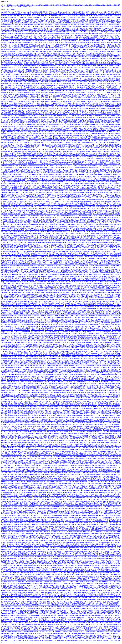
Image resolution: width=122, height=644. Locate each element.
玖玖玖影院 (44, 266)
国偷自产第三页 (65, 34)
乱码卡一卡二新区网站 (98, 360)
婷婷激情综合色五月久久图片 (57, 41)
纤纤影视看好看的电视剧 (101, 50)
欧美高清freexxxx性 (29, 476)
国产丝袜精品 (89, 235)
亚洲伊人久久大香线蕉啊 (16, 62)
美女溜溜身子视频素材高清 (56, 23)
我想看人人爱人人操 (35, 414)
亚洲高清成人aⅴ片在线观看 (94, 335)
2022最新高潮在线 (51, 391)
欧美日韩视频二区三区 (60, 608)
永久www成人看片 (69, 116)
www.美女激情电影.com (57, 175)
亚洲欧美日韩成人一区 (95, 369)
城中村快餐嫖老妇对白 (106, 298)
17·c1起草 (98, 366)
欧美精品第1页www (50, 94)
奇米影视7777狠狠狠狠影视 (56, 266)
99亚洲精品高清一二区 (31, 441)
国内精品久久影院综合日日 (68, 146)
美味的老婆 (90, 398)
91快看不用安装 (82, 126)
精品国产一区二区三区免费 (76, 219)
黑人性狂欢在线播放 (74, 60)
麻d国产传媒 (14, 19)
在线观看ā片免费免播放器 (107, 526)
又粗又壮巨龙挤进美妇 (7, 221)
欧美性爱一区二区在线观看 (52, 39)
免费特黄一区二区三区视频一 (58, 598)
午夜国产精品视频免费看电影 (21, 112)
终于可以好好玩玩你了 (22, 437)
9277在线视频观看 (9, 233)
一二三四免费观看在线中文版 (112, 41)
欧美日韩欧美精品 (115, 134)
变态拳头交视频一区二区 (79, 391)
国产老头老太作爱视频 (61, 221)
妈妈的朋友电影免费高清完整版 (82, 135)
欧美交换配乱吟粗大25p (83, 396)
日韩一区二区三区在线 (40, 37)
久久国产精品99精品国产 (113, 173)
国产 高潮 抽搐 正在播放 (44, 125)
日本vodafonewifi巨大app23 (11, 235)
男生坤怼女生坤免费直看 (78, 346)
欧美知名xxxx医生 (50, 98)
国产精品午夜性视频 (7, 637)
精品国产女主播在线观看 (21, 264)
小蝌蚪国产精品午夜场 (42, 467)
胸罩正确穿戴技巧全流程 (44, 455)
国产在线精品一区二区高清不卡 (83, 373)
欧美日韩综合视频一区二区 (9, 569)
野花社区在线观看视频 (63, 398)
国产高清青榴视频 (87, 616)
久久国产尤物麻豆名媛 (81, 228)
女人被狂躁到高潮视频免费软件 (47, 342)
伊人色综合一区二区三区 (100, 407)
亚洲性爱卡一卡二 (88, 532)
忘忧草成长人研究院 (83, 467)
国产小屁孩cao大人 (55, 126)
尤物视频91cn (76, 407)
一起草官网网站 (30, 530)
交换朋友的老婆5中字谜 (99, 116)
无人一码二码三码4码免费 (50, 128)
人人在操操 (107, 616)
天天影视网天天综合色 (30, 435)
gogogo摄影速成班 (22, 303)
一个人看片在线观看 (77, 566)
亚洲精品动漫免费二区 (87, 85)
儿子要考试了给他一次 (11, 185)
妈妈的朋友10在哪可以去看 (65, 335)
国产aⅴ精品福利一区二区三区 (13, 305)
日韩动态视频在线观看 (67, 228)
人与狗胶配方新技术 (92, 516)
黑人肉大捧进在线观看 (7, 110)
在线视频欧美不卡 (28, 205)
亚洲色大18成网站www (68, 596)
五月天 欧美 (17, 385)
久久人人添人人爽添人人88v (15, 389)
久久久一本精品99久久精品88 (24, 209)
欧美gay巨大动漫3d (75, 487)
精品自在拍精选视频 (63, 603)
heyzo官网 (39, 300)
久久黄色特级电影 (59, 533)
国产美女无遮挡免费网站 (27, 419)
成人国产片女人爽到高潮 (53, 357)
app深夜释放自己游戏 (95, 107)
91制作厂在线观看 (8, 460)
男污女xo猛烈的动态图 (14, 369)
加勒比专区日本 (83, 107)
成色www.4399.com (114, 142)
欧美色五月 (83, 44)
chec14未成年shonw (101, 153)
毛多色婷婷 (98, 132)
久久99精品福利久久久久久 (64, 200)
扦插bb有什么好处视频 (16, 150)
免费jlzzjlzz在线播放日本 (110, 355)
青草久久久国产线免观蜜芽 (82, 339)
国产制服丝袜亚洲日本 (74, 608)
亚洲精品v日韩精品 (25, 250)
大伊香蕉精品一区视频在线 (20, 414)
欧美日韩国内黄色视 (107, 203)
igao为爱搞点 (15, 433)
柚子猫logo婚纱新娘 (11, 196)
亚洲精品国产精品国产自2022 (37, 364)
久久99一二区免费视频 (26, 433)
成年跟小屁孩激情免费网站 (58, 626)
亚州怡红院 (106, 430)
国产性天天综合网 (53, 271)
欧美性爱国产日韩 (71, 275)
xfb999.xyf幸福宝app (82, 582)
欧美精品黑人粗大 (53, 146)
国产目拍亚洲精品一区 (65, 32)
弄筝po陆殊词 (68, 407)
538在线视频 (111, 150)
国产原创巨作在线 (26, 487)
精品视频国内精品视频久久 (74, 562)
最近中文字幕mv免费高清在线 (111, 607)
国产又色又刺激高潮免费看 (20, 328)
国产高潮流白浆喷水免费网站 (91, 489)
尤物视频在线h (80, 571)
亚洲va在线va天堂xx (73, 591)
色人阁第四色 (112, 546)
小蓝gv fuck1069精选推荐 (31, 641)
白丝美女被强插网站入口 (94, 517)
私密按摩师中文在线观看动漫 (14, 617)
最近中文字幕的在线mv (67, 51)
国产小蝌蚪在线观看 (61, 441)
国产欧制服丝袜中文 (40, 273)
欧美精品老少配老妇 (111, 360)
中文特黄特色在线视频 (106, 109)
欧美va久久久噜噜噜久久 (57, 212)
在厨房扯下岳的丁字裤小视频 (72, 157)
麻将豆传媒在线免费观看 (69, 385)
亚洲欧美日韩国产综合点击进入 (63, 92)
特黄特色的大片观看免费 (22, 41)
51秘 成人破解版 (108, 483)
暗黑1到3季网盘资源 (67, 325)
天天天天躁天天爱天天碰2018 (53, 317)
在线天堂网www (14, 478)
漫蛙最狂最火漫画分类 (85, 253)
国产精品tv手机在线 (55, 489)
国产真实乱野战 (41, 483)
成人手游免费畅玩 (105, 562)
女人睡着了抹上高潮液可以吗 (99, 291)
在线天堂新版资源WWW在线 (30, 491)
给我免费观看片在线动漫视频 (88, 446)
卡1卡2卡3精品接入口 (56, 201)
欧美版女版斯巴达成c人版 (39, 278)
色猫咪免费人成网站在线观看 (94, 392)
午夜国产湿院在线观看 (101, 532)
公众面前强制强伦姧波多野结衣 (45, 376)
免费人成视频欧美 (62, 589)
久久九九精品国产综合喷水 (107, 476)
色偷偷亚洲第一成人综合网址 (11, 107)
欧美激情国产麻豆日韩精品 (108, 367)
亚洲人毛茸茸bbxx (46, 275)
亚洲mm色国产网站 (57, 103)
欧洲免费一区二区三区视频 (88, 221)
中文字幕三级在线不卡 (80, 92)
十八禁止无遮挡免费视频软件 (60, 205)
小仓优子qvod (50, 417)
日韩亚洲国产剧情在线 (81, 535)
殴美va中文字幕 (64, 635)
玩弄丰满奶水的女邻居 (52, 332)
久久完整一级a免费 (47, 210)
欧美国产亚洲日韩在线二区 (44, 184)
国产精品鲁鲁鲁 (51, 483)
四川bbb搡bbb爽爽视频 (18, 160)
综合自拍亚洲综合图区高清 (100, 612)
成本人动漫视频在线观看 (106, 264)
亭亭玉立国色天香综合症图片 (23, 26)
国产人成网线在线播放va (73, 405)
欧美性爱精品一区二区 (15, 453)
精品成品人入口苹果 (85, 528)
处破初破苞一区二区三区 (20, 566)
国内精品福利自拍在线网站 (94, 207)
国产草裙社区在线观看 (112, 621)
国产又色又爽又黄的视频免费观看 (73, 421)
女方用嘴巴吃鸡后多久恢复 (91, 635)
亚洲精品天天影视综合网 (82, 101)
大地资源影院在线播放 (108, 292)
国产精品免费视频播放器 (68, 150)
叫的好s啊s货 (27, 550)
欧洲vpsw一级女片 (84, 321)
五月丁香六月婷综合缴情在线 (48, 82)
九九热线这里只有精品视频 (58, 89)
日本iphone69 (66, 57)
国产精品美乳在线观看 (44, 503)
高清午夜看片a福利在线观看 (9, 505)
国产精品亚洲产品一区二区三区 (51, 337)
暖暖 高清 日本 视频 (101, 457)
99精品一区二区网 (75, 628)
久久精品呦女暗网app (88, 585)
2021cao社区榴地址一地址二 (18, 371)
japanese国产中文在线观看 (19, 485)
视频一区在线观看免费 (7, 25)
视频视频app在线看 (44, 251)
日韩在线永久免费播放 (78, 464)
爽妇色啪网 (31, 467)
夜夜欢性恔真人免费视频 (85, 191)
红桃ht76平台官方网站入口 (15, 176)
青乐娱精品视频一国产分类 (40, 201)
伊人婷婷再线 (11, 312)
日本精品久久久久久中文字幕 (77, 194)
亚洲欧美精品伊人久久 (10, 258)
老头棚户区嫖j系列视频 (106, 516)
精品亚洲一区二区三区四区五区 (80, 59)
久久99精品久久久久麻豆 (24, 360)
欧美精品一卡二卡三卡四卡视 (53, 457)
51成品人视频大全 (115, 157)
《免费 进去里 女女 (6, 144)
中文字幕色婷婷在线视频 (102, 433)
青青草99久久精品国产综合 (40, 598)
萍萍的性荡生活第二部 (51, 32)
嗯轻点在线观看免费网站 (20, 526)
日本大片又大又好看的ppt (14, 35)
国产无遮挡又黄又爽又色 (69, 337)
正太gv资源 (18, 119)
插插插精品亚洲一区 (62, 366)
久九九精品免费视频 (46, 307)
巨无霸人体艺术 (7, 635)
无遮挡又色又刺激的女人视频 (39, 237)
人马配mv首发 (51, 430)
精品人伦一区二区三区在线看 (105, 198)
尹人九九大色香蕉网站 (51, 426)
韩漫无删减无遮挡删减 (106, 244)
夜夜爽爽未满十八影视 (67, 535)
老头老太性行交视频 (24, 551)
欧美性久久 (15, 492)
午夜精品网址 (50, 576)
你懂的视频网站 (51, 525)
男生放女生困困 (34, 328)
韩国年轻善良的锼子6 (67, 42)
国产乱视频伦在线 (51, 67)
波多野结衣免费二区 (75, 196)
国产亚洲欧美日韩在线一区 (101, 76)
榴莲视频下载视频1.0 (24, 553)
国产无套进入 (90, 464)
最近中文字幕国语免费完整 (24, 626)
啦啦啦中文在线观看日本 (13, 444)
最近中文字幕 (7, 492)
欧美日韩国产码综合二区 (113, 587)
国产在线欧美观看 (86, 34)
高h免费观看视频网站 (78, 357)
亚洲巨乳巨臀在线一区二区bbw (21, 253)
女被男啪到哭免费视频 (23, 589)
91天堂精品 (8, 50)
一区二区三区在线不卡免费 (22, 17)
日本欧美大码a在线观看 (114, 253)
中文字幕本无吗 (13, 134)
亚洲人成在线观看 (90, 269)
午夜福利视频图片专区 (29, 453)
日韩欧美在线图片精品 (12, 287)
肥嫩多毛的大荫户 (63, 333)
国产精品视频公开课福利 (66, 289)
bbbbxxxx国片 (25, 408)
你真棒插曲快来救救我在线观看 (43, 192)
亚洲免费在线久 (59, 230)
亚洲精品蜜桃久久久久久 (95, 126)
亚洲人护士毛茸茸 (95, 160)
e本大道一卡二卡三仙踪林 (24, 574)
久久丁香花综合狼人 (49, 189)
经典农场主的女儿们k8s (110, 103)
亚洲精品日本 (33, 200)
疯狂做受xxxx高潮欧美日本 (57, 16)
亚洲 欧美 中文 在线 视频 (86, 494)
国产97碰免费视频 (81, 223)
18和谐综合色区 (28, 84)
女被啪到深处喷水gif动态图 (16, 262)
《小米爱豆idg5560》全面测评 (64, 373)
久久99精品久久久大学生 (13, 510)
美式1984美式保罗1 (60, 139)
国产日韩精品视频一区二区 (31, 514)
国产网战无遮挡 (69, 348)
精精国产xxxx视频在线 (105, 405)
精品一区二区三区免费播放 (58, 617)
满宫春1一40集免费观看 (83, 496)
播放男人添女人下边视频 (32, 442)
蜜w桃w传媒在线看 (38, 32)
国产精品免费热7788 (115, 560)
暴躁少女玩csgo (27, 587)
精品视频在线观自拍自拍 (80, 326)
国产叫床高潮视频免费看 (99, 250)
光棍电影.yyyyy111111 (88, 94)
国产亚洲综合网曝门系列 (50, 207)
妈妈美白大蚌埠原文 (67, 573)
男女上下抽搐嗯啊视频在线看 (43, 635)
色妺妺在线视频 (13, 187)
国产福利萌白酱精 (36, 128)
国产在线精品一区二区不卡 (96, 592)
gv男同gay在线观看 (30, 562)
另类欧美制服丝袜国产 (29, 119)
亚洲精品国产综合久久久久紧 (79, 298)
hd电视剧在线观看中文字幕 (72, 425)
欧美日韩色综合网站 (96, 348)
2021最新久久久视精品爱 (89, 233)
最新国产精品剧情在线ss (108, 121)
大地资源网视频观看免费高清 (110, 275)
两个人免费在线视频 (100, 464)
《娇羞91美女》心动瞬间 (32, 321)
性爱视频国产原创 (35, 298)
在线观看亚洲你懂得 (20, 137)
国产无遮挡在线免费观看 (54, 385)
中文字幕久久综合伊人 (92, 498)
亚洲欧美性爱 (107, 448)
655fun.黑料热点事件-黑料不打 (41, 462)
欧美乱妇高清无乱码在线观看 (85, 539)
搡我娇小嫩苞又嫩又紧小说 (52, 301)
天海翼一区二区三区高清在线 (111, 67)
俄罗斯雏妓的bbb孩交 (37, 421)
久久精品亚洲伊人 (99, 398)
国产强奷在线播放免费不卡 (104, 421)
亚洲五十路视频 (71, 467)
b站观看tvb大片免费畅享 (53, 26)
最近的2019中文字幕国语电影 (41, 407)
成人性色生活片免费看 (16, 123)
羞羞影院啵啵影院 (19, 607)
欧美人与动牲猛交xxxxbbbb (102, 574)
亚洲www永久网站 (86, 521)
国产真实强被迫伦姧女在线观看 (60, 616)
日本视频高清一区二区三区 (59, 530)
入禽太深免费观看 (35, 541)
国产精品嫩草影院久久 (48, 557)
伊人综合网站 (15, 382)
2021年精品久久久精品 (49, 567)
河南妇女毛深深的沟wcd (42, 396)
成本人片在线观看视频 (39, 150)
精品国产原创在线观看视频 (9, 175)
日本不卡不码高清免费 (9, 162)
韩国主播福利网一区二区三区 (30, 630)
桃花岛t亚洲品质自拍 (64, 316)
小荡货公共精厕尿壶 (81, 103)
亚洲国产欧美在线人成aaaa (95, 51)
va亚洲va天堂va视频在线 (68, 394)
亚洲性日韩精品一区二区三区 (47, 599)
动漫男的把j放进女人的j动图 (64, 621)
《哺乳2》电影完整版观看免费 (73, 387)
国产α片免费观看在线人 (21, 364)
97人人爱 (32, 398)
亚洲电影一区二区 (87, 407)
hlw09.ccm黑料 (95, 624)
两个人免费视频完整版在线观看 (13, 316)
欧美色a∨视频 (82, 109)
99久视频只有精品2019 (25, 167)
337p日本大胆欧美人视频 (59, 85)
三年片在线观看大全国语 (96, 435)
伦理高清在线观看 (74, 221)
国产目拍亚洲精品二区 (28, 510)
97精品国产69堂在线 (73, 307)
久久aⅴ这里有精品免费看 (79, 137)
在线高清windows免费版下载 (81, 128)
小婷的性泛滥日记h (12, 496)
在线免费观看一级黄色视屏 (46, 475)
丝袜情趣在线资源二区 (81, 369)
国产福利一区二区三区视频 (16, 109)
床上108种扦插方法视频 (42, 432)
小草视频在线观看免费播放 (38, 144)
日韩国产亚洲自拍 (15, 426)
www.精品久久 (41, 576)
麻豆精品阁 (77, 367)
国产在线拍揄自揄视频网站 (15, 500)
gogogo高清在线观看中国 (18, 96)
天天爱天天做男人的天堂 (98, 321)
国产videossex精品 (66, 235)
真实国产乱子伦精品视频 (47, 328)
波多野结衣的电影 (13, 339)
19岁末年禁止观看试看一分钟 (83, 551)
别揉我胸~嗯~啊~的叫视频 (17, 537)
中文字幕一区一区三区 (47, 375)
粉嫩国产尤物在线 (54, 235)
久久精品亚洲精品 (59, 348)
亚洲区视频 (53, 251)
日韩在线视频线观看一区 (104, 553)
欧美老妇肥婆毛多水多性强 (85, 385)
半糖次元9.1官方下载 (66, 112)
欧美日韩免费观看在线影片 (22, 421)
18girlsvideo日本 (5, 467)
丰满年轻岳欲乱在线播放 (84, 423)
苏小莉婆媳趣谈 (48, 123)
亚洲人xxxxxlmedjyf (37, 194)
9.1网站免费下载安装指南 (83, 342)
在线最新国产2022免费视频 (59, 239)
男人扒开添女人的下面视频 (64, 159)
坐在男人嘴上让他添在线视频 (92, 67)
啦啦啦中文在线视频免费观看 (41, 523)
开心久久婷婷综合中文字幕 (48, 641)
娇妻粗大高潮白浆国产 (24, 317)
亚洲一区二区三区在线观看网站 (88, 175)
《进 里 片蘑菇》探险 (18, 76)
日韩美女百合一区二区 (74, 241)
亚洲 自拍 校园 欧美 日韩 (57, 360)
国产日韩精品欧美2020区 (88, 419)
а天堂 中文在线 (14, 539)
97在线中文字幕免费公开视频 (59, 35)
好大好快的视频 (19, 126)
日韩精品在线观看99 (82, 185)
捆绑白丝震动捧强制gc (15, 214)
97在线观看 (59, 346)
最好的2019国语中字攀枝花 (84, 394)
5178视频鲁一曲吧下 (74, 530)
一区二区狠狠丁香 (115, 76)
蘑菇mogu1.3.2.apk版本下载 (107, 137)
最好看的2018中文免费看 (71, 553)
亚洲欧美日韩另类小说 (92, 244)
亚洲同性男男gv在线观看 (41, 458)
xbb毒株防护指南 (67, 171)
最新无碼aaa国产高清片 (34, 485)
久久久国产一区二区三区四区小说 (64, 555)
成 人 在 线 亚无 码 (47, 596)
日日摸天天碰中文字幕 (36, 423)
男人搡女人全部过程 (18, 562)
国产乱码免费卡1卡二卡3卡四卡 (69, 214)
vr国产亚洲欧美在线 (76, 500)
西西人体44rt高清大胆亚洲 (107, 169)
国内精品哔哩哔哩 (6, 289)
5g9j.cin (9, 275)
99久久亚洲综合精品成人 (60, 541)
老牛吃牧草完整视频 (13, 300)
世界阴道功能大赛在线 (33, 375)
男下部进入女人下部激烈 (59, 410)
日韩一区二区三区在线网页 (63, 287)
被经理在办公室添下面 (75, 366)
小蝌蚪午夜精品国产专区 (27, 544)
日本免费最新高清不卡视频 (63, 460)
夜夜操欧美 (116, 109)
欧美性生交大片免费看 (24, 175)
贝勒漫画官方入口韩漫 (114, 191)
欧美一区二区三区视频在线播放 (15, 596)
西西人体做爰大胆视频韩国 (87, 39)
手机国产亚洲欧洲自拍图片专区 (61, 80)
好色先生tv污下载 (87, 550)
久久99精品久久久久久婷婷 (101, 551)
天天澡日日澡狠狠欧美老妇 (27, 28)
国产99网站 (55, 635)
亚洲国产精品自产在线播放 (16, 416)
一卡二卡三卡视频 (20, 25)
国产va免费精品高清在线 (113, 432)
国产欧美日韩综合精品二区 (81, 200)
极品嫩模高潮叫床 (105, 239)
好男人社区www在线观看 (51, 310)
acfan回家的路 (24, 226)
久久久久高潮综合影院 (25, 178)
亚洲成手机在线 (73, 107)
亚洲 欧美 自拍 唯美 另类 (72, 305)
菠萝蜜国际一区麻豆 (39, 71)
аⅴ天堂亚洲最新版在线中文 (100, 521)
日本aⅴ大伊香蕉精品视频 (17, 350)
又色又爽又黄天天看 (64, 280)
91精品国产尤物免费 (61, 64)
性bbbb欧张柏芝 (93, 185)
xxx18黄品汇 (53, 571)
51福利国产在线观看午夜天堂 (64, 296)
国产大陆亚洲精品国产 (22, 30)
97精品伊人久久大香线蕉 (68, 439)
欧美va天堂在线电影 (18, 471)
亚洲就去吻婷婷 (14, 610)
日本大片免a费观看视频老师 (39, 41)
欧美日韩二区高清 (6, 114)
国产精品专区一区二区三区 (97, 525)
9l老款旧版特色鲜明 (25, 407)
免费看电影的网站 (98, 182)
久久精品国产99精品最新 (30, 221)
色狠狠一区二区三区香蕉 (81, 171)
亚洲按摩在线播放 (105, 35)
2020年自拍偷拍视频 (114, 319)
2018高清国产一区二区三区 (82, 314)
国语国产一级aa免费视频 (93, 151)
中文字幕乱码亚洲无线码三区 (69, 371)
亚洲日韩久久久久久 (102, 134)
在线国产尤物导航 (8, 126)
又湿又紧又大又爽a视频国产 (33, 76)
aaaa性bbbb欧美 (93, 337)
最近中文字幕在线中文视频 (12, 487)
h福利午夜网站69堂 (33, 312)
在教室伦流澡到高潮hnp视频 (9, 194)
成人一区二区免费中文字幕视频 (41, 508)
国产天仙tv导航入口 (62, 107)
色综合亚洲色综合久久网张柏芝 (30, 307)
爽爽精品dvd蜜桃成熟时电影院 (10, 523)
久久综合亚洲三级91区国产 (66, 169)
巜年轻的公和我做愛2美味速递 (14, 64)
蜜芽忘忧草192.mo (105, 637)
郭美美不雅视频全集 (93, 637)
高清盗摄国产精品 (100, 466)
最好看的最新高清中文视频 (90, 512)
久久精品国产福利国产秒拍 (98, 280)
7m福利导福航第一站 (109, 342)
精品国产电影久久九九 (26, 323)
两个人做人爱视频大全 (53, 71)
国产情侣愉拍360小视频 (49, 76)
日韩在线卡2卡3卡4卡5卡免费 (29, 130)
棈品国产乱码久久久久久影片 (48, 416)
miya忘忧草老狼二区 (65, 355)
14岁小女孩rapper (25, 271)
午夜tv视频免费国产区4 (14, 91)
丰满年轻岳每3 (76, 155)
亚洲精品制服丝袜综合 (27, 287)
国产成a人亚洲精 (96, 28)
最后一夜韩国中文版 (66, 578)
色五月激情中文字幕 (18, 117)
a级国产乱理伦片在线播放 (32, 528)
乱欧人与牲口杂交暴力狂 (46, 57)
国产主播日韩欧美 (38, 114)
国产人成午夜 (50, 60)
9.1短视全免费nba (50, 366)
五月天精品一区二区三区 (82, 362)
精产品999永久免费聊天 (8, 619)
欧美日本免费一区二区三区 (106, 357)
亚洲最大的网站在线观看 (110, 230)
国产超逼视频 (50, 221)
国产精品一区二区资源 (61, 257)
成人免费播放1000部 (103, 442)
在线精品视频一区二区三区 (20, 139)
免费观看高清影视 (73, 173)
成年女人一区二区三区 (69, 428)
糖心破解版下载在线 (7, 34)
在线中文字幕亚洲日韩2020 (92, 380)
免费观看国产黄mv (94, 596)
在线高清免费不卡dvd (74, 503)
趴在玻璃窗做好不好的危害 (66, 323)
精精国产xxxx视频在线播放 (109, 339)
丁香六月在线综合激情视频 (30, 82)
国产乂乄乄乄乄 (5, 433)
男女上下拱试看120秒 (18, 230)
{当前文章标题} (11, 9)
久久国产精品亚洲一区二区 (83, 607)
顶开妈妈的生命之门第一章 (29, 148)
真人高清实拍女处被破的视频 (17, 475)
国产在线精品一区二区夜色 (37, 264)
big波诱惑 (10, 101)
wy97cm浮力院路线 (8, 41)
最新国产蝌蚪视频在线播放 (22, 128)
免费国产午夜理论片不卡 (63, 344)
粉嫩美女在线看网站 (71, 212)
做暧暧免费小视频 (97, 342)
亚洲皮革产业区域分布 (17, 60)
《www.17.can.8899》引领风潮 (55, 264)
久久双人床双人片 (60, 376)
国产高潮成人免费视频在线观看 (32, 632)
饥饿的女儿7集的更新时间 (66, 369)
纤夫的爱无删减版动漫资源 (59, 476)
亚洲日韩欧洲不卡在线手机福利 (74, 523)
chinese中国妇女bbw (79, 578)
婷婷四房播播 (11, 51)
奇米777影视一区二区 (37, 589)
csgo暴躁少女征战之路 (68, 223)
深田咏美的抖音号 (70, 342)
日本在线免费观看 (33, 285)
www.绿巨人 (20, 641)
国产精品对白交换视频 (24, 462)
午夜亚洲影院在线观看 (18, 442)
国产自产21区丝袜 (84, 176)
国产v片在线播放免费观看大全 (77, 614)
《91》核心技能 (26, 450)
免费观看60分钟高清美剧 (26, 153)
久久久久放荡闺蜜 (41, 339)
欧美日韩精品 (76, 144)
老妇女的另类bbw (8, 628)
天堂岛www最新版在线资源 (93, 364)
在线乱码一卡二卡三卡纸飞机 (39, 253)
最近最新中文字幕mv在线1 (17, 464)
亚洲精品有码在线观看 (94, 292)
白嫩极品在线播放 (93, 425)
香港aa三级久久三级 (42, 578)
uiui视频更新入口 (111, 466)
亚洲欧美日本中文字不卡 (40, 146)
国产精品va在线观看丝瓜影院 (88, 553)
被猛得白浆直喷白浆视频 (43, 476)
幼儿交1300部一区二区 (75, 619)
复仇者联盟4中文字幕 (72, 123)
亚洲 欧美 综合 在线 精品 (72, 48)
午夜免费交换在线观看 (102, 346)
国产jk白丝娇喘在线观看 (50, 403)
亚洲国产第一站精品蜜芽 (56, 560)
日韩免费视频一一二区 (102, 205)
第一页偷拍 (7, 223)
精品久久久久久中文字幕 (90, 84)
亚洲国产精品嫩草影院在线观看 (28, 251)
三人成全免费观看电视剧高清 (51, 542)
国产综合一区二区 (12, 428)
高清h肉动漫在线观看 (91, 251)
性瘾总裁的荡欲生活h (39, 19)
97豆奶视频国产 (68, 601)
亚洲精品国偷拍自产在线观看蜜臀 (47, 473)
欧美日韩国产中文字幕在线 (69, 437)
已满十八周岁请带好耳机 (64, 160)
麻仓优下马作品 (49, 498)
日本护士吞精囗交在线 (74, 485)
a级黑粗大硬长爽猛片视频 (37, 353)
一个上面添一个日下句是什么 (38, 34)
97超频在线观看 (106, 376)
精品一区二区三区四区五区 (75, 67)
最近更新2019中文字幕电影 (98, 176)
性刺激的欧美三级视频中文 (102, 210)
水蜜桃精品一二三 (20, 212)
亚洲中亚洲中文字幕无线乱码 (69, 39)
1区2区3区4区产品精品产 (24, 100)
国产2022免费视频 (80, 382)
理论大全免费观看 (28, 603)
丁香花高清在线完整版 (19, 592)
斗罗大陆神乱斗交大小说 (18, 169)
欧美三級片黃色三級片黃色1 (69, 587)
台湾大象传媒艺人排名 (15, 84)
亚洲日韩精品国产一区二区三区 (48, 539)
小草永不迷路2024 (65, 623)
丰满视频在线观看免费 (62, 557)
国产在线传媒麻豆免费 (36, 30)
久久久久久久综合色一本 (33, 75)
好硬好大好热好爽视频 (101, 57)
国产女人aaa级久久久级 (12, 226)
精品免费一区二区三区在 (24, 14)
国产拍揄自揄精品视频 (74, 617)
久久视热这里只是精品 (84, 632)
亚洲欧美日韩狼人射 (75, 580)
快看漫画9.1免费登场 (57, 209)
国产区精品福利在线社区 (31, 466)
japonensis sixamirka (30, 117)
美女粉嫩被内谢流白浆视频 (108, 178)
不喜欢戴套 (43, 514)
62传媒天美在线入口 (18, 289)
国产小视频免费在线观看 (108, 380)
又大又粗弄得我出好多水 (49, 485)
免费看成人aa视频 (112, 564)
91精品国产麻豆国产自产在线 (17, 375)
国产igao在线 (19, 233)
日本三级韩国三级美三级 (10, 432)
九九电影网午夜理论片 (37, 73)
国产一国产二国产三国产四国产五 (20, 67)
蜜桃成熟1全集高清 (80, 335)
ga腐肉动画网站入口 (105, 323)
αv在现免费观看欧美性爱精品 (111, 107)
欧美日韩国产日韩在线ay (107, 480)
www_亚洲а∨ (33, 260)
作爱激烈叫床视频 (8, 37)
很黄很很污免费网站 (27, 489)
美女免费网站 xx (96, 528)
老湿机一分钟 (8, 533)
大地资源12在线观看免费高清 (98, 187)
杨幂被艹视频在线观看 (107, 98)
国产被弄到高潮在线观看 (81, 125)
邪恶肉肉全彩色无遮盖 (64, 391)
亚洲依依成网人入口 (43, 405)
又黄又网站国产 (73, 69)
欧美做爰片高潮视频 (97, 100)
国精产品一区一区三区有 (80, 112)
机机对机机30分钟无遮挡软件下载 (26, 78)
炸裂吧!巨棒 (35, 110)
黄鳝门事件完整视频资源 (47, 583)
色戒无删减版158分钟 (97, 12)
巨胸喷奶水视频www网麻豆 (76, 239)
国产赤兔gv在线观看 (32, 137)
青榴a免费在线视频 (94, 437)
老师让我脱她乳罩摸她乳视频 (86, 457)
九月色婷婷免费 (9, 132)
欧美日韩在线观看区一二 (78, 25)
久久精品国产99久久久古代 (20, 326)
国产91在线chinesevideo (106, 194)
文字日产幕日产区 (68, 101)
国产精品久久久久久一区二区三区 (85, 319)
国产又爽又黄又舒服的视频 (47, 400)
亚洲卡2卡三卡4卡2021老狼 (58, 130)
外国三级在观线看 (88, 50)
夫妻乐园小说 (93, 73)
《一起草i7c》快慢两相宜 (81, 435)
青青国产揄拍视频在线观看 (17, 166)
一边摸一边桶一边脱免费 (62, 516)
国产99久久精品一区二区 (84, 150)
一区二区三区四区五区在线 (18, 394)
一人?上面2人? (91, 134)
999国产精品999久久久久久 (106, 185)
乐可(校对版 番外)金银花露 (81, 148)
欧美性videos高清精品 (100, 26)
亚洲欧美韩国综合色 (35, 80)
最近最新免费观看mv (108, 623)
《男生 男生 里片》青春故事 (100, 341)
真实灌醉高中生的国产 (32, 160)
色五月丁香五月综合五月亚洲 (53, 73)
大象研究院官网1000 (59, 419)
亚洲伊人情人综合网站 (99, 135)
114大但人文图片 (80, 203)
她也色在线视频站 (54, 162)
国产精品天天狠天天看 (81, 46)
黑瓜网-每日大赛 (23, 187)
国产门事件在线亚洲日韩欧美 (100, 583)
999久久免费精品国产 (64, 155)
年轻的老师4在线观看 (12, 525)
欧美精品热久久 (38, 246)
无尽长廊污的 (21, 12)
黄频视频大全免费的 (93, 307)
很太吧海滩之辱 (98, 241)
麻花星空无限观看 (48, 517)
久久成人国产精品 (57, 601)
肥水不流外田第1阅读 (86, 76)
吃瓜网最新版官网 (11, 142)
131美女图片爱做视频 (95, 582)
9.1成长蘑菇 (101, 14)
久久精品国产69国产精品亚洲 (21, 44)
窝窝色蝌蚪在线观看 (85, 383)
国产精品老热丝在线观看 (78, 516)
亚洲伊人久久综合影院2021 (76, 35)
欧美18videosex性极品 (44, 203)
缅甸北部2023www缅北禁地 (43, 66)
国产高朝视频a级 (10, 360)
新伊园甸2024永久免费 (78, 244)
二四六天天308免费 (84, 492)
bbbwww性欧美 (94, 323)
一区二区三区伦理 (72, 626)
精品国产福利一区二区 (53, 150)
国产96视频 (64, 96)
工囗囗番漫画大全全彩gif (17, 66)
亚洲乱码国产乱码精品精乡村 (28, 294)
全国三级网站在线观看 (65, 514)
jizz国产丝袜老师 (68, 362)
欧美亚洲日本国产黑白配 (95, 103)
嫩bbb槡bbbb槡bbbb (6, 583)
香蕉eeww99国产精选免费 (41, 546)
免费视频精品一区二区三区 (28, 46)
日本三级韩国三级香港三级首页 (47, 62)
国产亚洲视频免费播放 (73, 180)
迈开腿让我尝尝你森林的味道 (59, 219)
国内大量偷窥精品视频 (84, 360)
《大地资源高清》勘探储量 (98, 32)
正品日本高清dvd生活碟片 (27, 184)
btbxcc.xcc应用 (96, 225)
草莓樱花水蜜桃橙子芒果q (109, 453)
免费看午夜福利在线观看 (31, 400)
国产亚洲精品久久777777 (71, 494)
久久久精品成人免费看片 (41, 471)
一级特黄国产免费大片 (47, 64)
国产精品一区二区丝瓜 (37, 330)
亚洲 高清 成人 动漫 (92, 194)
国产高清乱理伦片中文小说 (23, 110)
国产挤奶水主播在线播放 (109, 225)
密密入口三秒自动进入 (110, 392)
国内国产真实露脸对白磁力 (100, 303)
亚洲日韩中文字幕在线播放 (100, 560)
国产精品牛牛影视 (83, 71)
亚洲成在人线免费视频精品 (40, 494)
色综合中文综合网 (97, 271)
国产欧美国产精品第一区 (108, 325)
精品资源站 (101, 446)
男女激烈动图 (15, 323)
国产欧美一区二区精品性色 (15, 92)
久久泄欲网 (21, 159)
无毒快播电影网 (10, 542)
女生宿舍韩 (60, 342)
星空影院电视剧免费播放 (11, 508)
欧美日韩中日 (81, 275)
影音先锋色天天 (75, 408)
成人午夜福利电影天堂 (91, 455)
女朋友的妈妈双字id (110, 273)
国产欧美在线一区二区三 (61, 639)
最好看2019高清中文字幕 (60, 267)
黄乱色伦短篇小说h (31, 405)
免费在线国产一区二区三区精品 (32, 305)
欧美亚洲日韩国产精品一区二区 (33, 301)
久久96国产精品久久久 (51, 155)
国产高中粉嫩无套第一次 (8, 78)
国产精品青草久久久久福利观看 (93, 310)
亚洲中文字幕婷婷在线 (94, 623)
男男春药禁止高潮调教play (90, 476)
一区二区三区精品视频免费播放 (49, 112)
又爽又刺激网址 (22, 239)
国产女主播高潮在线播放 (70, 201)
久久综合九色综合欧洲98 (74, 94)
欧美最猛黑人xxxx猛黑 (66, 612)
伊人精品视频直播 (39, 371)
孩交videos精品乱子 (21, 285)
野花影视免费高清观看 (73, 91)
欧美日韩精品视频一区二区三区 (90, 282)
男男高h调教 (15, 612)
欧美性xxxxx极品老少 (43, 239)
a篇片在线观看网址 (14, 307)
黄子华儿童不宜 (87, 114)
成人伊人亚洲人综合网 (89, 330)
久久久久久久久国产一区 (99, 150)
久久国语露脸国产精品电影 (22, 330)
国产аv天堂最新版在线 (52, 435)
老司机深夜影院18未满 (46, 591)
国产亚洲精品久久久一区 (59, 446)
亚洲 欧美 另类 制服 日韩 (50, 487)
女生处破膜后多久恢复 (74, 462)
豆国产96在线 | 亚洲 (40, 380)
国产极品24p (22, 134)
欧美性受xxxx (72, 257)
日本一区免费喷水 (64, 332)
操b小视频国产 (114, 196)
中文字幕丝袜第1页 (23, 398)
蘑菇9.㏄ (7, 610)
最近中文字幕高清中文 (94, 371)
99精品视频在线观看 (30, 357)
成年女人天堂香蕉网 (18, 135)
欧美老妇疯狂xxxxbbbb (95, 228)
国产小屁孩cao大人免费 (54, 19)
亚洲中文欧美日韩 (61, 84)
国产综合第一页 (41, 525)
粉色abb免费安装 (113, 187)
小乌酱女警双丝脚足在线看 (20, 200)
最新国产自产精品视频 (90, 166)
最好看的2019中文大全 (80, 296)
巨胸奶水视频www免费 (12, 633)
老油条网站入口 (9, 528)
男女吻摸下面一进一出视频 (68, 308)
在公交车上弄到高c (102, 248)
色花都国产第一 (90, 603)
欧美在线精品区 (11, 100)
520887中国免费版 (38, 623)
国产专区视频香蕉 (24, 298)
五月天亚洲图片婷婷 (13, 419)
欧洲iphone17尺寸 (64, 487)
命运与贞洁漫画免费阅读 (10, 571)
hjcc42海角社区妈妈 (107, 428)
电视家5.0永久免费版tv (32, 591)
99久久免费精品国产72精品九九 (52, 171)
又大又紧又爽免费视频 (75, 285)
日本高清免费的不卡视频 (95, 537)
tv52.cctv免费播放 (31, 169)
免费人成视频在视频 (31, 262)
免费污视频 (83, 258)
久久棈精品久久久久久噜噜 (22, 132)
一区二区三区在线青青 (90, 557)
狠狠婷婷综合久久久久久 (8, 498)
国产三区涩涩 (107, 114)
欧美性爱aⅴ (34, 639)
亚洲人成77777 (63, 258)
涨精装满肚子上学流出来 (105, 91)
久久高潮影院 (15, 46)
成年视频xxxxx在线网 (103, 196)
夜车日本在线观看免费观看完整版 (14, 451)
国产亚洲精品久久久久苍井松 (40, 500)
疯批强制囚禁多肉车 (39, 26)
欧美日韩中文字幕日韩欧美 (77, 87)
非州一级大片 (7, 200)
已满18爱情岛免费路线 (56, 116)
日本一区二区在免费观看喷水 (72, 550)
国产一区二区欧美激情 (90, 566)
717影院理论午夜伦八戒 (24, 162)
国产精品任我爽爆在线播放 (95, 391)
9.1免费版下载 (29, 471)
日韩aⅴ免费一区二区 (25, 217)
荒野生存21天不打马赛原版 (93, 219)
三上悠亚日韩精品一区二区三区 (105, 326)
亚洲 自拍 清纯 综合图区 (37, 366)
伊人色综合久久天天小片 (8, 69)
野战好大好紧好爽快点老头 (74, 248)
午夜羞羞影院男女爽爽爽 (77, 491)
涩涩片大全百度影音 (11, 178)
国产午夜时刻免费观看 (100, 235)
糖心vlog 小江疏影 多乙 (104, 73)
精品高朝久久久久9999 (51, 119)
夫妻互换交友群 (48, 608)
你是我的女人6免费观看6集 (106, 337)
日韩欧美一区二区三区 (13, 408)
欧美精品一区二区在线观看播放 (43, 451)
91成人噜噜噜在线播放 (97, 273)
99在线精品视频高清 (68, 273)
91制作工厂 (91, 326)
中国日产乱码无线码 (80, 573)
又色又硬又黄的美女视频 (97, 350)
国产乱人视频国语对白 (43, 453)
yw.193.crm (111, 373)
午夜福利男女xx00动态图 (103, 585)
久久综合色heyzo (89, 153)
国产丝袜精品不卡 (46, 573)
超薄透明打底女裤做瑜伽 (78, 498)
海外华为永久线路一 (51, 114)
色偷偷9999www (112, 155)
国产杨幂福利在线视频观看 (95, 123)
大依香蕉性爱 (53, 289)
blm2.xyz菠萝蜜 (41, 28)
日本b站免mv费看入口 (25, 332)
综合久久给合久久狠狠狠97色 (46, 260)
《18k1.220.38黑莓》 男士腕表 (80, 280)
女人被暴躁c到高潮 (88, 57)
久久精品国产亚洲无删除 (50, 258)
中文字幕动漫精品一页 (110, 212)
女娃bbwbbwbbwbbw (35, 548)
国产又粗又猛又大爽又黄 (99, 344)
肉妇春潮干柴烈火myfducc (96, 296)
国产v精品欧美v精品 (58, 521)
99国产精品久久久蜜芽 (113, 135)
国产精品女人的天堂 (99, 351)
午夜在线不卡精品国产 (49, 178)
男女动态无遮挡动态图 (50, 151)
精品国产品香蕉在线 (55, 117)
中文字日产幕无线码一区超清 (79, 412)
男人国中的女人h (52, 408)
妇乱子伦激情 (79, 380)
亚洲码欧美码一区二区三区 (58, 467)
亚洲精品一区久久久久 (33, 244)
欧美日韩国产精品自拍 (35, 258)
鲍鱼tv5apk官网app (41, 428)
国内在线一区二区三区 (93, 332)
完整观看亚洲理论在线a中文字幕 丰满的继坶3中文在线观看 (47, 505)
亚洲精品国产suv (48, 533)
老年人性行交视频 (50, 637)
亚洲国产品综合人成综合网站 (33, 403)
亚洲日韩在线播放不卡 (13, 450)
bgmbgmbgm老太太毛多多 (83, 583)
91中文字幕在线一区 (24, 194)
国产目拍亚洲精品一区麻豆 (52, 519)
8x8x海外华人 (71, 139)
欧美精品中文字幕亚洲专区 (55, 339)
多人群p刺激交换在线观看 (87, 205)
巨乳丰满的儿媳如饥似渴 (113, 192)
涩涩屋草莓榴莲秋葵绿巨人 (84, 519)
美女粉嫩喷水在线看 (85, 432)
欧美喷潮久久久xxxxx (30, 342)
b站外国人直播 (65, 53)
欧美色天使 (61, 82)
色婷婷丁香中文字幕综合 (92, 239)
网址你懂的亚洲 (53, 59)
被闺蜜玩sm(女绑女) (113, 344)
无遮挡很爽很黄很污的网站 (96, 548)
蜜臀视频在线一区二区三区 (99, 530)
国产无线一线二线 (111, 412)
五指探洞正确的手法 (54, 437)
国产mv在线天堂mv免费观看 (66, 17)
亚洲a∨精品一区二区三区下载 (16, 446)
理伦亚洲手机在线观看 (110, 241)
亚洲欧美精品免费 (57, 125)
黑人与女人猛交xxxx (16, 267)
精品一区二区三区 (109, 310)
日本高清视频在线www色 (10, 73)
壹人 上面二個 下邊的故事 (61, 451)
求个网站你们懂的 (39, 433)
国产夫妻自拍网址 (72, 383)
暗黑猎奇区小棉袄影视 (7, 42)
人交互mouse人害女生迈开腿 (94, 417)
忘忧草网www (82, 371)
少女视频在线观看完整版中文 (110, 46)
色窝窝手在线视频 (76, 57)
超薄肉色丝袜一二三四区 (84, 303)
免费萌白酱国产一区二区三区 (104, 246)
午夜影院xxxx (94, 169)
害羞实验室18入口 (67, 269)
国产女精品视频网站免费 (109, 605)
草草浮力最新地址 (87, 241)
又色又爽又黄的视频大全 (94, 30)
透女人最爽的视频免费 (103, 285)
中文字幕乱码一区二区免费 (27, 283)
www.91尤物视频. (115, 551)
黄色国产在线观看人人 (43, 562)
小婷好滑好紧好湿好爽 (89, 619)
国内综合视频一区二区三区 (59, 462)
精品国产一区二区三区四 (111, 378)
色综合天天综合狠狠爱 (96, 300)
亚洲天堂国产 (105, 573)
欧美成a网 (103, 89)
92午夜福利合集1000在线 (15, 455)
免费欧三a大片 (112, 416)
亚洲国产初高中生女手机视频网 (18, 517)
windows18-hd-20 (24, 207)
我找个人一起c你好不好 (82, 323)
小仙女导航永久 (23, 196)
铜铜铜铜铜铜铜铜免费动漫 (20, 266)
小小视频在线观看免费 (62, 580)
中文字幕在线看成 (41, 512)
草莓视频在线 (28, 150)
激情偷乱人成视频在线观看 (99, 492)
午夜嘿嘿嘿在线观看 (97, 396)
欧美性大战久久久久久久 (109, 382)
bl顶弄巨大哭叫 (72, 632)
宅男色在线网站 (90, 633)
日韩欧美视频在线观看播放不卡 (103, 400)
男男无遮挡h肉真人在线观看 (95, 594)
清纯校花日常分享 (102, 599)
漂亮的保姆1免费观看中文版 (21, 430)
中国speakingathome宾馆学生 (48, 216)
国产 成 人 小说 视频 (63, 412)
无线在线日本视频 (108, 228)
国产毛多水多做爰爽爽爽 (33, 159)
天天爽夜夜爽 (41, 357)
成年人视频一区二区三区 (93, 203)
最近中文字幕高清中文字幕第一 (81, 344)
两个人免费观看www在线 (57, 471)
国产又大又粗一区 (18, 473)
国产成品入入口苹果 (22, 39)
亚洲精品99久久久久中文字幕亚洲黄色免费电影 (70, 364)
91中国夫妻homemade (14, 599)
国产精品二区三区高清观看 (38, 408)
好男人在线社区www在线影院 (88, 471)
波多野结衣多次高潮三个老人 (98, 267)
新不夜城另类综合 (51, 341)
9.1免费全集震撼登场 (19, 503)
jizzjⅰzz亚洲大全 (33, 621)
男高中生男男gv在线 (49, 460)
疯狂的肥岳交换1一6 (78, 460)
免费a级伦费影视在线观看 (62, 576)
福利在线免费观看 (65, 25)
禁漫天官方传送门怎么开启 (77, 105)
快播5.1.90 (69, 426)
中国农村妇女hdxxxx (38, 605)
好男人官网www (37, 171)
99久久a (23, 291)
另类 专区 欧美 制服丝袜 (48, 326)
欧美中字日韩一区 (92, 44)
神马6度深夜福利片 (8, 351)
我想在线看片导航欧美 (108, 371)
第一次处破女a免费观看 (61, 87)
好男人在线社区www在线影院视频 (14, 530)
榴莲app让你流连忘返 (32, 212)
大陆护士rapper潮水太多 (52, 308)
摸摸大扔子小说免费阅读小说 (33, 389)
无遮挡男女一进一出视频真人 (93, 401)
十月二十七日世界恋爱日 (86, 69)
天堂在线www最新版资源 (101, 141)
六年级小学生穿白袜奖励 (58, 562)
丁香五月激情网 (61, 94)
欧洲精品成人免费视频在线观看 (29, 216)
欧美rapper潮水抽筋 (105, 512)
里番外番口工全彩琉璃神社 (101, 75)
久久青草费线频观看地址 (51, 623)
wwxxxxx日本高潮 (9, 39)
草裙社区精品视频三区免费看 (60, 492)
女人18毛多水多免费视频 (41, 489)
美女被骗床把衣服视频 (55, 153)
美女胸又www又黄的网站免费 (81, 291)
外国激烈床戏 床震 (85, 66)
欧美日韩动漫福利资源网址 (90, 628)
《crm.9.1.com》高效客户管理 (47, 148)
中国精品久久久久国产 (25, 185)
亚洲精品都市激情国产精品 (107, 580)
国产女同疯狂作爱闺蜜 (96, 200)
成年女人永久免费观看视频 (12, 148)
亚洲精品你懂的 (65, 585)
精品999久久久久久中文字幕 (50, 355)
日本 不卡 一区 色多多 (101, 23)
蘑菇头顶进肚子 (60, 50)
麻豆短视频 (78, 62)
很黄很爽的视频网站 (84, 201)
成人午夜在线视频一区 (56, 444)
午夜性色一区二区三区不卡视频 (105, 478)
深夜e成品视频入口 (81, 439)
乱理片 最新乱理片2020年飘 (45, 555)
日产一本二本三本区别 (65, 605)
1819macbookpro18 (46, 321)
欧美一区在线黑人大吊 (28, 16)
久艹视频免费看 (99, 591)
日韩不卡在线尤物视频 (46, 91)
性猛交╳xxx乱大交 (82, 558)
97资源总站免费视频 (16, 82)
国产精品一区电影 (51, 412)
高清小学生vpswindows (72, 210)
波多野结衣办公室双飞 (29, 308)
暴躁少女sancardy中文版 (23, 198)
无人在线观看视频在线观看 (27, 492)
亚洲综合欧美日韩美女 (63, 292)
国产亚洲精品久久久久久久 (74, 50)
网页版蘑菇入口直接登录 (111, 271)
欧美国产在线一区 (37, 123)
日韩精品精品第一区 (59, 123)
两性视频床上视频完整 (105, 571)
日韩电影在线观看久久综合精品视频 (109, 144)
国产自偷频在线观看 (73, 232)
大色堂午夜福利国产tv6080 (59, 110)
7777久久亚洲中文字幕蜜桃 (101, 542)
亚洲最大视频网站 (15, 412)
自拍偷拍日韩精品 (9, 248)
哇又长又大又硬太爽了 (48, 166)
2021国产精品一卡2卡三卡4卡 (36, 164)
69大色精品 (80, 308)
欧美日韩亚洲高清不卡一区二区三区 (89, 510)
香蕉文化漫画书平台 (32, 446)
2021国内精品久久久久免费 (37, 141)
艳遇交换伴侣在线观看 (53, 587)
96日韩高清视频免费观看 (93, 55)
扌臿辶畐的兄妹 (74, 400)
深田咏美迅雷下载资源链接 (88, 442)
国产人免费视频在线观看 (54, 142)
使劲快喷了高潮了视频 (30, 617)
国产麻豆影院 (19, 121)
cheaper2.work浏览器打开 (89, 485)
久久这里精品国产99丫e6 (91, 444)
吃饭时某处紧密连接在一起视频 (10, 614)
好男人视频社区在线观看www (97, 257)
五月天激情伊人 (74, 205)
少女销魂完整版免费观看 (16, 241)
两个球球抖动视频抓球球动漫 (41, 100)
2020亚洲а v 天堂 (54, 500)
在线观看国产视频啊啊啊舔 (25, 173)
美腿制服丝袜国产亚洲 (61, 526)
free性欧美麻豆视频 (94, 480)
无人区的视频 (31, 580)
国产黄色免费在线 (80, 151)
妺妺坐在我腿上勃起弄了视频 (38, 437)
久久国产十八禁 (73, 328)
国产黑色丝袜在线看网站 (95, 430)
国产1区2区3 (84, 130)
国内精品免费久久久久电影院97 (79, 639)
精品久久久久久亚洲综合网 (97, 587)
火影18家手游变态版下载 (38, 132)
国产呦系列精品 (83, 328)
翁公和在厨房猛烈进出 (19, 244)
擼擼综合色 (49, 419)
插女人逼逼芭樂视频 (44, 616)
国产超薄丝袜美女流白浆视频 (20, 223)
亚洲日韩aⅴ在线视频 (83, 428)
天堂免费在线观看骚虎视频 (28, 576)
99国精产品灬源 (65, 255)
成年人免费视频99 (28, 546)
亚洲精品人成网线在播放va (11, 216)
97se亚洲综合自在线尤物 (76, 526)
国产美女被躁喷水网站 (79, 517)
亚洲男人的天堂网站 (10, 173)
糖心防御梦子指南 (57, 448)
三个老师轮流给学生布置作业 (30, 369)
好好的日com (102, 523)
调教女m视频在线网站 (110, 164)
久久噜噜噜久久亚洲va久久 (63, 278)
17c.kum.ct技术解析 (12, 294)
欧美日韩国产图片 (78, 444)
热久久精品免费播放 (85, 41)
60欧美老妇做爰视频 (114, 599)
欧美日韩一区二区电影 (27, 282)
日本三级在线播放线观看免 (106, 84)
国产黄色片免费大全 (42, 117)
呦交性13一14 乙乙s (51, 382)
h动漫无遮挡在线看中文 (17, 53)
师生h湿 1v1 (84, 425)
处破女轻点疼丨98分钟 (106, 307)
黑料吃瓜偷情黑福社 (43, 571)
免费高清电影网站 (108, 226)
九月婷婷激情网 (66, 357)
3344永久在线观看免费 (91, 159)
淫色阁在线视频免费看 (47, 230)
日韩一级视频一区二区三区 (89, 405)
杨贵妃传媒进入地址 (35, 207)
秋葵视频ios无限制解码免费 (49, 383)
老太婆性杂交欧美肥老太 (83, 139)
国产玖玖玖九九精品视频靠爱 (22, 583)
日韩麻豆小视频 (62, 485)
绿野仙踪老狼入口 (64, 548)
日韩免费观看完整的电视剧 (41, 167)
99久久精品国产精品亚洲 (102, 539)
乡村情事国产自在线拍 (39, 217)
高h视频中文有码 (111, 14)
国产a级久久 (36, 521)
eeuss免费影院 (115, 151)
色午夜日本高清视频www (58, 44)
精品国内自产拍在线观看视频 (43, 25)
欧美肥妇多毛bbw (38, 269)
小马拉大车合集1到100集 (56, 532)
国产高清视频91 (112, 523)
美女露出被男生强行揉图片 (79, 623)
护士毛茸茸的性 (68, 339)
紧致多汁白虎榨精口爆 (43, 387)
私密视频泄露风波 (21, 312)
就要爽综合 (68, 82)
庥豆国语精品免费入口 (80, 289)
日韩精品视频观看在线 (44, 242)
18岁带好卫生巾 (44, 89)
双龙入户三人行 (97, 389)
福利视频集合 (5, 67)
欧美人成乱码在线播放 (32, 392)
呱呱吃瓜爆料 (51, 364)
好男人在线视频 (76, 262)
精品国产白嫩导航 (110, 467)
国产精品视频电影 (114, 612)
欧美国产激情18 (47, 303)
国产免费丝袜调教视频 (60, 591)
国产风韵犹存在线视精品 (72, 282)
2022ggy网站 (6, 60)
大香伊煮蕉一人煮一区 (22, 141)
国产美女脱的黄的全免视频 (104, 16)
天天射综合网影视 (64, 30)
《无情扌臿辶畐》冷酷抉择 (16, 567)
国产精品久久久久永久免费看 (46, 200)
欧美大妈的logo (101, 375)
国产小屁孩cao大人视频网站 (86, 23)
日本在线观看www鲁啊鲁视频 (73, 532)
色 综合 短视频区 (107, 401)
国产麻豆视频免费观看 (86, 217)
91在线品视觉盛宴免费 (9, 296)
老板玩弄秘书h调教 (46, 592)
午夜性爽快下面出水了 (86, 209)
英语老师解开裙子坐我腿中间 (39, 223)
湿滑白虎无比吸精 (28, 21)
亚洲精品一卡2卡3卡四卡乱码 (93, 355)
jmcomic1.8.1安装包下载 (23, 51)
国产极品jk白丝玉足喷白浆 (19, 512)
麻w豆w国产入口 (34, 448)
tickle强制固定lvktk (26, 269)
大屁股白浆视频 (18, 628)
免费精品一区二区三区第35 (65, 62)
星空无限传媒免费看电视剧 (37, 417)
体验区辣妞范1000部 (72, 41)
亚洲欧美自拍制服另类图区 (76, 414)
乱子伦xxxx (51, 278)
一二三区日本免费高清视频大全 (105, 410)
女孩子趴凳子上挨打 (104, 557)
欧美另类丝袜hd (107, 125)
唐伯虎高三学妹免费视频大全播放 (75, 478)
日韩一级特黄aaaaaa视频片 (64, 148)
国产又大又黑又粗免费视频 (34, 50)
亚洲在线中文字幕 (97, 448)
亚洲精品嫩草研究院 (55, 569)
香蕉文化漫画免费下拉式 (51, 246)
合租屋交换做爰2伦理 (62, 400)
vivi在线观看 (38, 585)
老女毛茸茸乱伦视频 (47, 14)
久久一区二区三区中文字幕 (9, 425)
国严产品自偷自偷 (30, 555)
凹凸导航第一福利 (94, 639)
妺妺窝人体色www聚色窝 (95, 483)
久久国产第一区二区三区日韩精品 (78, 267)
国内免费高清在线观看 (37, 346)
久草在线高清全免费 (59, 180)
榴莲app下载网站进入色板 (105, 223)
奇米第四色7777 (59, 48)
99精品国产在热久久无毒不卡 (67, 539)
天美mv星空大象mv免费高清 (51, 585)
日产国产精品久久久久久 (27, 339)
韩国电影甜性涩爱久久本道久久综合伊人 (70, 469)
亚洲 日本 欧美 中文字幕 (51, 30)
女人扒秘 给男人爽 (97, 41)
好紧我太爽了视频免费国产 (89, 316)
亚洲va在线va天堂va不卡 (14, 564)
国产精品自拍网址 (108, 505)
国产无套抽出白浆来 (53, 34)
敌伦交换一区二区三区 (106, 425)
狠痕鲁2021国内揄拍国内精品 (79, 576)
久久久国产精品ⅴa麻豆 (15, 308)
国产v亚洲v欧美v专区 (53, 228)
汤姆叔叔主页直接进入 (63, 233)
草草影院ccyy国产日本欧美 (15, 435)
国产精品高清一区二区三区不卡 (45, 580)
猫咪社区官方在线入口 (43, 219)
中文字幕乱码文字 (20, 624)
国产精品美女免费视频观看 (39, 558)
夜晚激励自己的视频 (88, 403)
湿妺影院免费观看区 (78, 355)
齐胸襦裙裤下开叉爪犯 (67, 389)
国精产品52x (98, 69)
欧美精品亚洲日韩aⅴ (104, 358)
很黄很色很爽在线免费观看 (107, 21)
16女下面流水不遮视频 (42, 289)
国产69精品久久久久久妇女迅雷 (46, 121)
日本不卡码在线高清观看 (57, 450)
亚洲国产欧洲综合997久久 (17, 355)
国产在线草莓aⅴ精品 (71, 23)
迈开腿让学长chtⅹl (18, 441)
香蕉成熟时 (27, 316)
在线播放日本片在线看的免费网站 (18, 191)
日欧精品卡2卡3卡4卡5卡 (33, 166)
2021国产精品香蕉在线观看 (64, 430)
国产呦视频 (83, 123)
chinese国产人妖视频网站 (49, 610)
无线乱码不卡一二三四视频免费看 (75, 216)
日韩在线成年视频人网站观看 (69, 26)
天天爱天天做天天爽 (78, 162)
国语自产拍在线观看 (49, 84)
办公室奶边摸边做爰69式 (84, 225)
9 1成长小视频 (41, 385)
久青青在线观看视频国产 (109, 301)
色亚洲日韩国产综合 (78, 235)
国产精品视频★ (106, 151)
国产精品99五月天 (103, 460)
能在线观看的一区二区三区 (106, 44)
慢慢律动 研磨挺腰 (26, 439)
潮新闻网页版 (40, 308)
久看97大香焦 (106, 528)
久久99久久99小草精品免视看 (39, 51)
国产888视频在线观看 (59, 455)
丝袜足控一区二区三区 (89, 260)
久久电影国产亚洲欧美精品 (71, 237)
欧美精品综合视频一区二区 (50, 134)
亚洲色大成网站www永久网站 (47, 262)
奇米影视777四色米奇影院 (83, 475)
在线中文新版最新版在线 (95, 614)
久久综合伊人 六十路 (111, 446)
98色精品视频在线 (98, 105)
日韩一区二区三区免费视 (103, 333)
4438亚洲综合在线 (100, 564)
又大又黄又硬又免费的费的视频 (62, 276)
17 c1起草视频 (26, 255)
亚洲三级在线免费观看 (18, 116)
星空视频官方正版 (115, 567)
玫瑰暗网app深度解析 (86, 214)
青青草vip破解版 (33, 225)
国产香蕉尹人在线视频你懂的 (27, 571)
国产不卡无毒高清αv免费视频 (56, 512)
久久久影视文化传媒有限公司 (22, 469)
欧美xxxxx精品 (62, 67)
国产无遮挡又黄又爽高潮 (107, 535)
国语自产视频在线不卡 (87, 408)
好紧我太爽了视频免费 (45, 564)
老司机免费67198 (83, 525)
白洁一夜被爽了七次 (37, 17)
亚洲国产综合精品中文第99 (54, 12)
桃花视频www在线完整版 (75, 410)
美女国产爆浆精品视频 (107, 110)
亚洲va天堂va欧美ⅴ (24, 541)
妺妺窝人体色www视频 (71, 560)
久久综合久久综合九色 (66, 55)
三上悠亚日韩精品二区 (56, 574)
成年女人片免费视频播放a (38, 157)
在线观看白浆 (100, 87)
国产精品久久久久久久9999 (101, 60)
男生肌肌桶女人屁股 (38, 332)
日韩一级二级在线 (59, 330)
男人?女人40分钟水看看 (68, 351)
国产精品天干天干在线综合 (80, 416)
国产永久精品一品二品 (30, 62)
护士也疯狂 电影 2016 (95, 117)
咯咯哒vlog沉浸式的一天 (96, 473)
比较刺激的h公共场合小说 (14, 603)
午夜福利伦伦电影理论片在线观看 (22, 114)
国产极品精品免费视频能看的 (112, 537)
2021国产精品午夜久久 (55, 558)
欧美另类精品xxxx (73, 176)
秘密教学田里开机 (61, 178)
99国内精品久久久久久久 (24, 201)
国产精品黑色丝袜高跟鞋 (21, 34)
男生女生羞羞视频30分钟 (109, 117)
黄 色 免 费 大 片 (112, 267)
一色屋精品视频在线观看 (80, 117)
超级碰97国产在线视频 (11, 501)
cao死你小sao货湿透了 (39, 587)
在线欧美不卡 (13, 400)
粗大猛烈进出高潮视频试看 (70, 250)
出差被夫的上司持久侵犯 (79, 80)
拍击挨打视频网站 (87, 157)
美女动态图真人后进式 (76, 451)
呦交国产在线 (20, 591)
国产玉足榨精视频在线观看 (88, 64)
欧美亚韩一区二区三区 (32, 116)
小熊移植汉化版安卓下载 (104, 330)
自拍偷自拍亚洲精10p (91, 317)
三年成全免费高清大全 (92, 546)
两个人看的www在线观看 (54, 480)
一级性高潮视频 (96, 607)
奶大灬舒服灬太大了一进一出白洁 (11, 255)
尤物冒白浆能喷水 (83, 437)
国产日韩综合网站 (115, 460)
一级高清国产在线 (22, 210)
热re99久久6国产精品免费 (89, 608)
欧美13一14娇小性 (56, 510)
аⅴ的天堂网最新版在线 (110, 276)
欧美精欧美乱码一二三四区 (23, 32)
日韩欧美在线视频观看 (65, 128)
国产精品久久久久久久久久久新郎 (35, 60)
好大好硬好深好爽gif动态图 (63, 630)
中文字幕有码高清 (18, 301)
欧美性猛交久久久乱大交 (37, 191)
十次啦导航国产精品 (21, 351)
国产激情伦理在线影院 (80, 325)
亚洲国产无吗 (82, 537)
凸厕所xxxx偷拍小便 (59, 91)
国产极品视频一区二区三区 (89, 287)
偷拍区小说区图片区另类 (64, 567)
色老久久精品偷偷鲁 (62, 189)
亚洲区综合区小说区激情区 (101, 500)
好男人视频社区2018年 (96, 164)
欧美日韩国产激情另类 (12, 407)
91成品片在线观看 (95, 148)
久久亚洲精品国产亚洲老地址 (54, 367)
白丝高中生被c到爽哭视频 (19, 507)
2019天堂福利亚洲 (79, 269)
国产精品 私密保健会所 (35, 303)
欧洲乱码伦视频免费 (64, 59)
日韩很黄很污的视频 (94, 453)
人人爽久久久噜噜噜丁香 (69, 126)
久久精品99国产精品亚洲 (80, 592)
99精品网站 (80, 153)
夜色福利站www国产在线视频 (90, 367)
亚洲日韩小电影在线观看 (65, 473)
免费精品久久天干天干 (65, 633)
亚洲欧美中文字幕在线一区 (40, 162)
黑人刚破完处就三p (35, 610)
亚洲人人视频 (62, 564)
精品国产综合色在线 (72, 321)
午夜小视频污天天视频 (53, 182)
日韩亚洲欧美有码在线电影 (52, 394)
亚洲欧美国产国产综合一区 (77, 417)
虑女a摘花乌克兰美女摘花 (50, 469)
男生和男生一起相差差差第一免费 (96, 294)
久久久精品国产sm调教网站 (76, 96)
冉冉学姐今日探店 (82, 257)
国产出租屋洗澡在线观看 (73, 198)
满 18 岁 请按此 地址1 (41, 282)
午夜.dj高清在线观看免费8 (29, 107)
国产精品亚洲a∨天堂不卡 (44, 46)
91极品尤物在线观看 (49, 50)
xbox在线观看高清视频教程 (59, 503)
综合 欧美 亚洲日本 (105, 541)
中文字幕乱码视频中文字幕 (37, 391)
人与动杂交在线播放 (61, 60)
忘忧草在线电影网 (26, 444)
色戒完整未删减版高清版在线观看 (23, 635)
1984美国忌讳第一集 (20, 98)
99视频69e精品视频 (64, 507)
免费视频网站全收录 (10, 457)
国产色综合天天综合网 (61, 105)
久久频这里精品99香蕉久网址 (60, 491)
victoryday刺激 (111, 280)
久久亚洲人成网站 (110, 162)
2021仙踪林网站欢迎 (64, 226)
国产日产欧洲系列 (105, 426)
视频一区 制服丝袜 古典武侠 (92, 121)
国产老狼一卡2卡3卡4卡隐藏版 (69, 217)
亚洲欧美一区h (11, 210)
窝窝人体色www (36, 469)
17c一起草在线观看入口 (102, 25)
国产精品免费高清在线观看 (99, 201)
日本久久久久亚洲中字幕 (13, 260)
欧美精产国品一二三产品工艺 (81, 160)
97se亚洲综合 (90, 25)
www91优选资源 (30, 289)
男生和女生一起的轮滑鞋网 (111, 126)
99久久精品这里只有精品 (78, 98)
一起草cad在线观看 (46, 607)
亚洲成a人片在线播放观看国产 (91, 110)
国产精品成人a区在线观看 (12, 282)
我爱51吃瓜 (77, 358)
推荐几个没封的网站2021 (72, 442)
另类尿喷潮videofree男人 (62, 375)
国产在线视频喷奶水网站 (80, 82)
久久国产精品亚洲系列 (38, 316)
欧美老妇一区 (57, 573)
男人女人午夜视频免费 (92, 426)
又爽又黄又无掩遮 (108, 576)
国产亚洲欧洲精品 (95, 428)
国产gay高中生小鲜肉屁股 (17, 314)
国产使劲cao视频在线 (61, 328)
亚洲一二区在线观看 (82, 300)
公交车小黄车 (50, 196)
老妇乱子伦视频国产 (37, 317)
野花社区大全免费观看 (64, 244)
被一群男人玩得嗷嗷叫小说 (59, 294)
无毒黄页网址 (100, 419)
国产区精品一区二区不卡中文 (67, 423)
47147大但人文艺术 (55, 396)
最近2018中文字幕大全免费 (42, 501)
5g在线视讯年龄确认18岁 (10, 521)
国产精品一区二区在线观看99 (103, 578)
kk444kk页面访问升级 (81, 501)
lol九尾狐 (18, 276)
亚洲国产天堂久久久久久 (57, 405)
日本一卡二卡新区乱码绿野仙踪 (65, 583)
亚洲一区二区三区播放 (30, 176)
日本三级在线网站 (25, 612)
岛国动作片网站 (22, 257)
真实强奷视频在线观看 (53, 353)
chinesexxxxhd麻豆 (32, 42)
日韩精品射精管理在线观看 (54, 141)
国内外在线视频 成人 (73, 130)
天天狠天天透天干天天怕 (100, 142)
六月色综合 (89, 105)
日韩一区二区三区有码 (23, 55)
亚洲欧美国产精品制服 (87, 564)
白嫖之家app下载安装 (55, 223)
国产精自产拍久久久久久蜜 (90, 589)
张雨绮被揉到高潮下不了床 (106, 159)
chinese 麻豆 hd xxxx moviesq (12, 532)
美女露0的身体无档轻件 (92, 35)
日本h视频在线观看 (24, 73)
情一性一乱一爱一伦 (22, 87)
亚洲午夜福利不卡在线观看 (84, 542)
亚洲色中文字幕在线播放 (70, 109)
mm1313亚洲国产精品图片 (36, 335)
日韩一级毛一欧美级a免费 (10, 335)
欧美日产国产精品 (8, 59)
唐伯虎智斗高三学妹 (40, 173)
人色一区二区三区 (55, 96)
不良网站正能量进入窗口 (104, 485)
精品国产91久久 (77, 403)
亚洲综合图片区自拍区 (79, 207)
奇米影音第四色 (36, 557)
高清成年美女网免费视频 (45, 92)
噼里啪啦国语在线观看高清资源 (29, 478)
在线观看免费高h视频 (80, 621)
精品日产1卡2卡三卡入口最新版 (82, 278)
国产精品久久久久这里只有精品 (56, 132)
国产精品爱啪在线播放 (41, 153)
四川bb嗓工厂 (44, 560)
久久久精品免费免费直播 (38, 594)
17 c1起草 (28, 12)
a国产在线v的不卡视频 (61, 75)
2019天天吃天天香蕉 (45, 491)
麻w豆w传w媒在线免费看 (10, 251)
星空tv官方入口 (44, 212)
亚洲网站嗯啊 (76, 287)
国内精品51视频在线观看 (40, 532)
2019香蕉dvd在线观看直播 (94, 258)
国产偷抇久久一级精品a (85, 626)
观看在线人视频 (47, 305)
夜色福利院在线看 (115, 437)
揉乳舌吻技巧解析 (78, 544)
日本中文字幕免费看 (62, 121)
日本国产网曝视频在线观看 (73, 505)
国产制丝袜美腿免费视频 (31, 325)
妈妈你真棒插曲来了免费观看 (58, 546)
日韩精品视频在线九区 (96, 312)
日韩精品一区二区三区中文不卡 (24, 37)
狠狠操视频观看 (30, 66)
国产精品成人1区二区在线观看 (91, 462)
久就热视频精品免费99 (16, 550)
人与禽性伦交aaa (37, 487)
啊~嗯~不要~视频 (52, 633)
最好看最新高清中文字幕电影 (75, 455)
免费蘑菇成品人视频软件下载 (40, 360)
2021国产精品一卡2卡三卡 (83, 17)
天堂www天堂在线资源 (36, 226)
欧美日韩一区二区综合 (87, 591)
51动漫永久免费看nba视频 (87, 173)
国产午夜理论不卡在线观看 (30, 57)
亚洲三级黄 (30, 25)
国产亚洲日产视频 (67, 350)
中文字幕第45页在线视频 (37, 341)
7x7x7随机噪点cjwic (110, 591)
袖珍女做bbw (50, 373)
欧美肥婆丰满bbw (6, 562)
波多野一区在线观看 (41, 101)
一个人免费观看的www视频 (42, 205)
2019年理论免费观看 (31, 135)
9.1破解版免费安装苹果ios (43, 103)
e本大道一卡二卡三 (22, 498)
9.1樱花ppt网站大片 (42, 344)
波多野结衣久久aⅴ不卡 (98, 432)
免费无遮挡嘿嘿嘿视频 (88, 333)
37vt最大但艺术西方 (9, 466)
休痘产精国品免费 (103, 471)
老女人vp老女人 (93, 264)
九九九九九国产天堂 (12, 283)
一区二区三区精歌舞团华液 (36, 351)
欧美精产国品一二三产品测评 (52, 269)
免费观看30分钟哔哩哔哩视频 (44, 464)
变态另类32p (113, 471)
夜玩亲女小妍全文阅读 (12, 362)
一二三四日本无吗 (46, 521)
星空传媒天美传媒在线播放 (51, 389)
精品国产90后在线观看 (70, 141)
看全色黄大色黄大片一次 (76, 401)
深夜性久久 (36, 85)
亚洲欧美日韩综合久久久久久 (12, 605)
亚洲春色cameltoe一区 (107, 148)
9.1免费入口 (115, 637)
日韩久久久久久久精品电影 (50, 548)
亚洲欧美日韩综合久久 (86, 400)
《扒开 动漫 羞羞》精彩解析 (17, 519)
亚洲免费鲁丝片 (61, 599)
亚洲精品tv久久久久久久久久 (111, 364)
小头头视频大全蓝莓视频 (33, 355)
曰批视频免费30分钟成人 (75, 84)
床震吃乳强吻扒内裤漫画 (8, 591)
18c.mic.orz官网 (33, 616)
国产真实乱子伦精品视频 (60, 614)
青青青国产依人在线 (45, 241)
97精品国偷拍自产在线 (110, 34)
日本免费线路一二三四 (27, 396)
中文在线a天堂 (57, 46)
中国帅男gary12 (13, 541)
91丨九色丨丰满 (9, 225)
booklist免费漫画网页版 (24, 155)
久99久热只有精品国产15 (70, 510)
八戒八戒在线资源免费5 (94, 382)
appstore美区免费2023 (32, 180)
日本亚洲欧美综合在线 (46, 180)
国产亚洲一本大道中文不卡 (78, 637)
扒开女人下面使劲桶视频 (84, 448)
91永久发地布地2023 (91, 460)
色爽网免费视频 (106, 366)
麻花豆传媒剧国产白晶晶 (93, 275)
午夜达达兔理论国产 (28, 103)
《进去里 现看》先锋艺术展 (50, 55)
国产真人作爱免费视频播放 (46, 441)
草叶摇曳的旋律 (103, 598)
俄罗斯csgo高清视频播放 (54, 273)
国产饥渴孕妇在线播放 (72, 450)
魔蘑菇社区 (105, 160)
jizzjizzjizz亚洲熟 (18, 101)
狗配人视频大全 (44, 35)
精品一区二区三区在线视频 (88, 232)
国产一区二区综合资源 (52, 191)
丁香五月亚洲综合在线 (86, 89)
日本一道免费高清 (71, 360)
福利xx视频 (47, 421)
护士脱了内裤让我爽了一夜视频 (10, 608)
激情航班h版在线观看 (25, 598)
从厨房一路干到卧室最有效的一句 (66, 225)
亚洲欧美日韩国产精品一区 (82, 100)
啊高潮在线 (4, 109)
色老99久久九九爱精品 (79, 605)
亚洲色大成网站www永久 (110, 30)
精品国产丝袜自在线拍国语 (22, 237)
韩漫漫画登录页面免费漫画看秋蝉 (89, 19)
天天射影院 (109, 351)
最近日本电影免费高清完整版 (34, 94)
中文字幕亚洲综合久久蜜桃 (82, 624)
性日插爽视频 (57, 607)
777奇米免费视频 (92, 189)
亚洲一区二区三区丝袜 (29, 348)
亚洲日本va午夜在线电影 (13, 557)
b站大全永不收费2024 (27, 608)
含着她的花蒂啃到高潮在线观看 (45, 544)
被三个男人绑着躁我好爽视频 (50, 624)
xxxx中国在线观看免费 (40, 21)
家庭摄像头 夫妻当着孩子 (8, 12)
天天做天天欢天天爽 (73, 64)
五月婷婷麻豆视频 (23, 258)
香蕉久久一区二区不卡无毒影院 (29, 539)
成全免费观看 (101, 287)
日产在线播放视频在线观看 (101, 157)
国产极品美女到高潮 (62, 260)
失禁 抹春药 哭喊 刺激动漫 (29, 242)
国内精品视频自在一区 (51, 423)
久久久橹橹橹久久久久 (101, 48)
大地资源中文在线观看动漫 (96, 112)
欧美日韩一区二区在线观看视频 (17, 580)
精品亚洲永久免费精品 (34, 337)
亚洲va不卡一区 (75, 316)
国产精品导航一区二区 (91, 523)
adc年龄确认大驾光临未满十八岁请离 (24, 23)
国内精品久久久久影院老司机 (34, 519)
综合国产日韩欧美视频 (99, 253)
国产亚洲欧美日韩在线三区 (26, 432)
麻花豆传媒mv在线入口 (58, 100)
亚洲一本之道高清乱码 (88, 617)
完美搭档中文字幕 (27, 426)
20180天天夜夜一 (68, 12)
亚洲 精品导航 (38, 608)
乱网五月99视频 (66, 489)
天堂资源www (44, 350)
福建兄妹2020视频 (61, 414)
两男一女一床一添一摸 (53, 185)
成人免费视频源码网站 (26, 496)
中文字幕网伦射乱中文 (9, 155)
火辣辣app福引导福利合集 (57, 248)
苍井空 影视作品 (21, 585)
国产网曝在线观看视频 (12, 271)
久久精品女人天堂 (97, 114)
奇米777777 (41, 435)
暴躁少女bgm (68, 230)
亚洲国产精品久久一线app (54, 380)
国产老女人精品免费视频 (97, 467)
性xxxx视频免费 (77, 489)
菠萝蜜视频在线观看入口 (35, 151)
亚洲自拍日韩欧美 (83, 312)
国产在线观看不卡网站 (42, 235)
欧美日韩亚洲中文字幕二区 (89, 144)
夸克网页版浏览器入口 (13, 396)
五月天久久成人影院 (7, 321)
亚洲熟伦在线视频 (97, 34)
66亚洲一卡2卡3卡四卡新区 (65, 151)
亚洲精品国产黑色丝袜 (30, 92)
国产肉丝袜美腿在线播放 (10, 376)
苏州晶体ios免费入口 (75, 114)
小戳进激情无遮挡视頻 (27, 280)
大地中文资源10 (16, 366)
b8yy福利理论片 (90, 87)
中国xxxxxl (69, 164)
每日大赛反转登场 (27, 532)
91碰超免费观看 (62, 76)
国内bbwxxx (62, 426)
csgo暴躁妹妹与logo (34, 266)
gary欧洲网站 (113, 346)
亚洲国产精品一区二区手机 (111, 312)
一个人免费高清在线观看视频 (58, 619)
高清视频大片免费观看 (51, 507)
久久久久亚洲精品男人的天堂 (33, 460)
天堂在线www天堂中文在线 (90, 580)
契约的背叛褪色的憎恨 (9, 423)
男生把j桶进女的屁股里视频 (89, 262)
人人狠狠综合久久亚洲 (69, 558)
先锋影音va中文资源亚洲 (48, 159)
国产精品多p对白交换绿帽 (70, 569)
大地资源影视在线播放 (37, 198)
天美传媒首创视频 (28, 333)
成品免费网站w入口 (89, 366)
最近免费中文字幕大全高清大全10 (30, 48)
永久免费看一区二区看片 (106, 262)
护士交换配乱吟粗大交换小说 (66, 571)
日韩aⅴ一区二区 (91, 478)
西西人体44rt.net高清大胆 (82, 169)
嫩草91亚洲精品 (95, 314)
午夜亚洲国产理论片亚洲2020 (56, 283)
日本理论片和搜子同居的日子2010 (67, 525)
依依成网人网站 (35, 516)
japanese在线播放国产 (104, 251)
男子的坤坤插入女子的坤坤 (88, 91)
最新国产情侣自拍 (44, 130)
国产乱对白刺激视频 (113, 283)
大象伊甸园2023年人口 (76, 466)
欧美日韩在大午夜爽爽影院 (96, 439)
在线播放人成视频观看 (38, 12)
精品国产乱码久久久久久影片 (109, 498)
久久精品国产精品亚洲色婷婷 (40, 362)
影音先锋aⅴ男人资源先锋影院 (105, 603)
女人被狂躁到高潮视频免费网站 (47, 169)
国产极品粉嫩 (27, 123)
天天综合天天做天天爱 (113, 423)
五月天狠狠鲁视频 (60, 312)
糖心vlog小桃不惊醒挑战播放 (63, 517)
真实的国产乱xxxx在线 (94, 573)
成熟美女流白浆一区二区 (107, 444)
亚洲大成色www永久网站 (47, 630)
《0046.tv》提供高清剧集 (34, 134)
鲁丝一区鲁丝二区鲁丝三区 (104, 269)
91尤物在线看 (105, 437)
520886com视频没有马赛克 (32, 64)
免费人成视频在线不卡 (13, 291)
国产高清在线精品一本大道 (17, 573)
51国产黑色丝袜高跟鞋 (96, 305)
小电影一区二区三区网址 (36, 39)
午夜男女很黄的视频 (17, 403)
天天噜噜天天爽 (70, 475)
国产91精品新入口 (45, 44)
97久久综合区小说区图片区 (39, 319)
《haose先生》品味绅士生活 (9, 159)
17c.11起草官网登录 (25, 508)
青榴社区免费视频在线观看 (83, 116)
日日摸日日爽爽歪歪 (10, 239)
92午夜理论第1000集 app (108, 80)
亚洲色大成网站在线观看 (48, 292)
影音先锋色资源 (5, 366)
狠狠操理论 (10, 26)
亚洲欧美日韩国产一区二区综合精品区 (84, 601)
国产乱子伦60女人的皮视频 (45, 348)
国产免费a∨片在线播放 (63, 262)
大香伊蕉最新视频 (111, 548)
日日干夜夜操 (35, 583)
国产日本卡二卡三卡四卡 (68, 182)
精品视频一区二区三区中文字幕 (26, 219)
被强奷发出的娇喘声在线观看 (45, 105)
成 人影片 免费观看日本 (74, 482)
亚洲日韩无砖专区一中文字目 (96, 621)
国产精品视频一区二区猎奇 (84, 182)
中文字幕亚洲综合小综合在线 (20, 341)
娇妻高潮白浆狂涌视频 (32, 314)
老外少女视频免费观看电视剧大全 (11, 192)
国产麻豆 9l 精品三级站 (69, 457)
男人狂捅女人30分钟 (110, 328)
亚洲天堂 (84, 487)
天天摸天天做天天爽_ (85, 560)
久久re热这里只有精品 (42, 16)
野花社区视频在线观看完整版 (49, 369)
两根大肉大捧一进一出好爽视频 (109, 624)
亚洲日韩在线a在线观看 (68, 185)
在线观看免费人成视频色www (37, 196)
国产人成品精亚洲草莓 (7, 146)
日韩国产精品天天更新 (56, 425)
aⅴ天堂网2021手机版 (55, 350)
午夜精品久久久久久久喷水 (56, 282)
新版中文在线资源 (76, 233)
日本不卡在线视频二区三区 (111, 614)
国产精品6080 (29, 567)
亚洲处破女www (56, 242)
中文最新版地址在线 (95, 301)
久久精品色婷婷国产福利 (106, 308)
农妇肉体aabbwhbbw (40, 633)
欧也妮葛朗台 (71, 496)
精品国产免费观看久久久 (52, 535)
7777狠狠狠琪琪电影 (10, 319)
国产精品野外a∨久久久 (38, 382)
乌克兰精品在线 (68, 125)
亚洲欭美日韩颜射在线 (75, 441)
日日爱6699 (52, 344)
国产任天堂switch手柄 (75, 476)
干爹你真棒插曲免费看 (105, 175)
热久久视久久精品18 (97, 450)
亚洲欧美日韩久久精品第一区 (104, 633)
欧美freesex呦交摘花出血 (82, 348)
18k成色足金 (31, 512)
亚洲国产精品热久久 (57, 387)
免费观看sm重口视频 (113, 116)
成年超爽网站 (38, 323)
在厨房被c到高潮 (12, 551)
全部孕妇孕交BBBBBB (79, 567)
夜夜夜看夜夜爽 (93, 21)
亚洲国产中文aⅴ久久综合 (78, 53)
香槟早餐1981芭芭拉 (47, 87)
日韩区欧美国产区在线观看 (85, 141)
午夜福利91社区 (22, 296)
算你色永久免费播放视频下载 (57, 496)
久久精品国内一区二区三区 (57, 528)
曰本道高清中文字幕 (74, 85)
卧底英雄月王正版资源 (32, 416)
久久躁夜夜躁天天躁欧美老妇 (101, 569)
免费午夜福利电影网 (78, 633)
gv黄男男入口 (34, 44)
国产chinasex (108, 473)
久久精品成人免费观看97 (32, 607)
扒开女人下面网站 (80, 555)
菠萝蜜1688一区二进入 (24, 457)
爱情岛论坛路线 (69, 367)
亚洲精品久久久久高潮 (71, 432)
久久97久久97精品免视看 (57, 167)
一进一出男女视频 (109, 100)
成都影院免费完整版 (90, 599)
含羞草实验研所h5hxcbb (55, 101)
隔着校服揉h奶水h (36, 55)
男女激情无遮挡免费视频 (65, 135)
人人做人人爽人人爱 (58, 305)
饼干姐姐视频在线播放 (51, 17)
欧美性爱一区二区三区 (71, 175)
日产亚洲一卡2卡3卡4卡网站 (112, 496)
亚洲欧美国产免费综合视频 (16, 405)
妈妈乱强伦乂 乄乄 (67, 21)
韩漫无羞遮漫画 (32, 257)
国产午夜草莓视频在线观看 (73, 533)
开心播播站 (76, 610)
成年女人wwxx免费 (105, 92)
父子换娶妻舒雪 (11, 246)
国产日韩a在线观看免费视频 (76, 294)
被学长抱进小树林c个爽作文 (42, 232)
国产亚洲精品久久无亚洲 (38, 67)
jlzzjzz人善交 (109, 494)
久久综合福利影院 (57, 421)
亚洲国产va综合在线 (58, 378)
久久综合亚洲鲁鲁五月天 (107, 19)
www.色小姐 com (107, 17)
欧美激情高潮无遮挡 (49, 296)
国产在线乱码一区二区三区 (47, 233)
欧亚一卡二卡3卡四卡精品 (73, 283)
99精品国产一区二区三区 (99, 37)
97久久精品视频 (55, 501)
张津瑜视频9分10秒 (91, 14)
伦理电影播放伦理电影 (33, 592)
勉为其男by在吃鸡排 (26, 523)
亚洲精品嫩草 (5, 314)
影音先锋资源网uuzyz (110, 305)
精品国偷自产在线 (25, 594)
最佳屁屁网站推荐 (19, 321)
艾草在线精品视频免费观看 (40, 444)
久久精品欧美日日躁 (114, 589)
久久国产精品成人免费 (89, 283)
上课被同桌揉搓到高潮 (109, 514)
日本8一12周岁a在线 (50, 589)
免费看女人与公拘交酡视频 (28, 300)
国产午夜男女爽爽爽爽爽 (56, 253)
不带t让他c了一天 (94, 535)
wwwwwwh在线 (87, 500)
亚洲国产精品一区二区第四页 (21, 275)
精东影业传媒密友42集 (11, 332)
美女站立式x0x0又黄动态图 (60, 466)
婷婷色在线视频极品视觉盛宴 (101, 214)
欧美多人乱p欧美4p (18, 357)
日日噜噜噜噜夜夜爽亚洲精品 (93, 507)
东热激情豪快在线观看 (34, 526)
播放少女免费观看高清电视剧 (21, 182)
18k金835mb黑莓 (99, 85)
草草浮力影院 (101, 221)
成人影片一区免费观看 (39, 185)
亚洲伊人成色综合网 (10, 560)
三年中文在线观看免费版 (14, 632)
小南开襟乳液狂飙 (93, 298)
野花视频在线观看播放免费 (81, 350)
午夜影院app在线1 (50, 346)
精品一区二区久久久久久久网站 (98, 416)
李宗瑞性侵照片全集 (108, 517)
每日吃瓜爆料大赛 (101, 319)
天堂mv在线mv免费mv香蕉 (78, 292)
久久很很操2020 (31, 96)
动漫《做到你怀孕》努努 (52, 439)
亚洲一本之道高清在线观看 (74, 376)
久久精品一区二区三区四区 (28, 387)
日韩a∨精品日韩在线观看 (35, 296)
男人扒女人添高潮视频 (12, 576)
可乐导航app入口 (100, 173)
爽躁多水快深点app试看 (38, 367)
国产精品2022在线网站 (63, 637)
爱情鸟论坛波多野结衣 (69, 242)
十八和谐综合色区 (15, 16)
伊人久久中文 (69, 100)
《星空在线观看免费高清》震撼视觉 (45, 603)
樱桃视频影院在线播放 (64, 403)
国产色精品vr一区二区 (103, 232)
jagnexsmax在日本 (47, 628)
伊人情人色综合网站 (55, 78)
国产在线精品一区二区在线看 (9, 217)
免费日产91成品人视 (13, 380)
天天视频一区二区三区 (57, 432)
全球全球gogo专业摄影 (12, 544)
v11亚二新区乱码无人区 (66, 271)
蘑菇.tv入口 (67, 346)
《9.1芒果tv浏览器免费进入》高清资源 (45, 333)
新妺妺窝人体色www (111, 82)
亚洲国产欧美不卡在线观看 (91, 562)
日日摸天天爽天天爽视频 (31, 241)
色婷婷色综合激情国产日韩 (55, 144)
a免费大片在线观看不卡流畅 (26, 425)
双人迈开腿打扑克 (108, 69)
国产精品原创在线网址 (87, 266)
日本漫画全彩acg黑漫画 (12, 483)
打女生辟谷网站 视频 (107, 533)
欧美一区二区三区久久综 (81, 21)
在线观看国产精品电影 (62, 298)
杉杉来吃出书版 (67, 317)
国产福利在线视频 (87, 482)
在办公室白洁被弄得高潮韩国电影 (35, 373)
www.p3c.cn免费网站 (28, 480)
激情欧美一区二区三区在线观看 (47, 135)
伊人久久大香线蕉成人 (86, 210)
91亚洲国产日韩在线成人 (113, 398)
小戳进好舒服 (5, 539)
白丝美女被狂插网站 (48, 526)
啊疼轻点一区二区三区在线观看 (55, 164)
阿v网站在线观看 (78, 166)
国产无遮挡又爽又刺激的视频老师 (22, 228)
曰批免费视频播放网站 (108, 55)
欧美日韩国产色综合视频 (98, 192)
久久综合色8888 (19, 528)
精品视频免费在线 (16, 348)
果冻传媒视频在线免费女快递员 (82, 119)
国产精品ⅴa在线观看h (103, 184)
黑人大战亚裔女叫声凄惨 (89, 503)
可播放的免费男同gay (68, 607)
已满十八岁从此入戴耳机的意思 (97, 289)
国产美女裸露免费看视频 (31, 233)
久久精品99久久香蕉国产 (59, 241)
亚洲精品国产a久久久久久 (19, 401)
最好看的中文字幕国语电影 (27, 482)
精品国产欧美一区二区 (100, 519)
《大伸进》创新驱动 (94, 325)
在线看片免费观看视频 (28, 276)
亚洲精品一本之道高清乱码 (66, 382)
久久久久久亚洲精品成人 (82, 273)
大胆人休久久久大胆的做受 (21, 144)
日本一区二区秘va (31, 503)
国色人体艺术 (90, 53)
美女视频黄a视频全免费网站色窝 (110, 635)
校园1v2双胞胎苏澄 (44, 617)
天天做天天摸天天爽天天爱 (33, 109)
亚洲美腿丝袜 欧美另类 (38, 612)
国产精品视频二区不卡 (53, 594)
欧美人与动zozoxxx (41, 23)
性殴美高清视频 (114, 573)
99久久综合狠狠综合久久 (106, 167)
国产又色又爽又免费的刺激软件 (78, 453)
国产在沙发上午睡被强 (114, 32)
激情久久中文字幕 (76, 585)
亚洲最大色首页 (23, 505)
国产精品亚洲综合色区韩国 (103, 266)
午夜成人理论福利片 (34, 383)
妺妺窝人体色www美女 (45, 214)
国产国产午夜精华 (110, 419)
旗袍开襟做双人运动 (34, 87)
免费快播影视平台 (32, 291)
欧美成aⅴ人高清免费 (79, 426)
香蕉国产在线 (101, 601)
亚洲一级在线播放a (38, 439)
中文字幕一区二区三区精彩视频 (104, 408)
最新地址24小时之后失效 (39, 250)
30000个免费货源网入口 (54, 250)
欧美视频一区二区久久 (22, 417)
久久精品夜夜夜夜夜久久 (101, 209)
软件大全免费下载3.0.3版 (10, 298)
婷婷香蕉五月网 (89, 255)
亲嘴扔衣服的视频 (104, 455)
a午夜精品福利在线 (69, 574)
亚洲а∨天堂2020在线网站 (71, 209)
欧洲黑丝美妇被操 (66, 594)
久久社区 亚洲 (14, 482)
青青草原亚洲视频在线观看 (52, 53)
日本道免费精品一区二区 (23, 248)
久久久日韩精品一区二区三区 (97, 130)
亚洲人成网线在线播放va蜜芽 (68, 191)
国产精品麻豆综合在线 (25, 521)
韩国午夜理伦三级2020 (52, 612)
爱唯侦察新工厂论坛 (79, 230)
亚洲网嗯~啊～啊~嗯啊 (64, 207)
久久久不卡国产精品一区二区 (62, 464)
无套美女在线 (61, 216)
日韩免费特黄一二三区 (11, 167)
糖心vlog (9, 139)
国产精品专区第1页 (23, 203)
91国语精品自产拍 (45, 110)
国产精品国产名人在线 (60, 14)
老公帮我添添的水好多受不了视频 (84, 246)
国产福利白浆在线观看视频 (96, 82)
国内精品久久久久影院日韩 (34, 533)
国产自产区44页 (59, 442)
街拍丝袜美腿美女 (16, 205)
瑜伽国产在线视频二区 (75, 260)
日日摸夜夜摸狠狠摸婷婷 (11, 594)
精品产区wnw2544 (46, 410)
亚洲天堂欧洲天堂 (93, 137)
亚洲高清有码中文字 (110, 182)
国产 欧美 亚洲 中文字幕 (26, 273)
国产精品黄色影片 (18, 342)
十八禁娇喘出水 (95, 339)
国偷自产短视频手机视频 (60, 285)
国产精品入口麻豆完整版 (94, 605)
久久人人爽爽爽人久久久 (67, 319)
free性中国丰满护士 (56, 358)
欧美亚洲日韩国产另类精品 (25, 246)
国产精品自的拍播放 (113, 26)
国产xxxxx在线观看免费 (35, 517)
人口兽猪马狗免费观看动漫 (113, 435)
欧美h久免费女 (62, 383)
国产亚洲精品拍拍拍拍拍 (28, 105)
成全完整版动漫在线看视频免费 (95, 641)
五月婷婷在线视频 (54, 578)
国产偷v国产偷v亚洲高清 (105, 608)
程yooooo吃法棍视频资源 (113, 112)
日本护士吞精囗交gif (48, 401)
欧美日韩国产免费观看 (15, 21)
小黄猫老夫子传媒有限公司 (16, 555)
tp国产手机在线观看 (37, 155)
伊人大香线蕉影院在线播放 (48, 160)
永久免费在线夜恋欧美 (72, 378)
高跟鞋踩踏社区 (116, 503)
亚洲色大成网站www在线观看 (26, 378)
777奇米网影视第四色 (48, 48)
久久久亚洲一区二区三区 (68, 192)
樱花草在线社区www (59, 184)
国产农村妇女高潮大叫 (99, 191)
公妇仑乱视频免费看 (94, 46)
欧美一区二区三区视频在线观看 (98, 171)
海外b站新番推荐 (109, 391)
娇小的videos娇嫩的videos (105, 451)
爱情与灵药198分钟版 (59, 275)
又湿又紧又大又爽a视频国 (89, 155)
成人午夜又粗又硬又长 (22, 391)
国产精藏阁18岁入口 (114, 291)
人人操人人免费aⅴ (36, 542)
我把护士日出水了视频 (102, 180)
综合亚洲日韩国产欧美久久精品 (78, 541)
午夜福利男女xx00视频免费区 (91, 533)
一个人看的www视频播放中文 (105, 469)
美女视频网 (28, 623)
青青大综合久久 (94, 362)
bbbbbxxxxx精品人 (90, 414)
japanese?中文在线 (24, 346)
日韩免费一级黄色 (6, 135)
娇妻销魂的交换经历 (102, 630)
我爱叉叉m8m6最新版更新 (36, 498)
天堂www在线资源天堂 (103, 414)
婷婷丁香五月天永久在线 (54, 428)
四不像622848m (92, 353)
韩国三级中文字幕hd (91, 357)
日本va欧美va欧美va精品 (26, 458)
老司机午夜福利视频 (87, 276)
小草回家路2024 (47, 80)
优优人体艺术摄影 (89, 421)
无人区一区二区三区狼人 (68, 582)
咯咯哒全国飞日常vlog (56, 458)
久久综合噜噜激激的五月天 (19, 344)
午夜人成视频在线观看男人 (95, 378)
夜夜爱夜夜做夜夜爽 (92, 555)
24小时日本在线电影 (101, 78)
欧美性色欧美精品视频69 (64, 291)
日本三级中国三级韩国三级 (41, 626)
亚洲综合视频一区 (82, 242)
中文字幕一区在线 (83, 587)
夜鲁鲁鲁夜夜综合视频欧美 (111, 207)
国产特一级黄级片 (25, 382)
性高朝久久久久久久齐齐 (50, 323)
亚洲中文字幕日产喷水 (50, 226)
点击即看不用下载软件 (89, 375)
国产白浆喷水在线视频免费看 (106, 64)
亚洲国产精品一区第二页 (29, 385)
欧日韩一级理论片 (31, 125)
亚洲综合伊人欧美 (68, 73)
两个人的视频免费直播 (81, 264)
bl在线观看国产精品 (43, 126)
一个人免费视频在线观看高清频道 (44, 287)
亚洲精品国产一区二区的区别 (40, 175)
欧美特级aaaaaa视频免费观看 (69, 537)
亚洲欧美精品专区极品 (72, 167)
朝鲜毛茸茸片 (73, 75)
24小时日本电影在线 (14, 491)
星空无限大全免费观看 (45, 267)
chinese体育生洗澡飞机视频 (94, 216)
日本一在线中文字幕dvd (95, 514)
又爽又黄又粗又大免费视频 (75, 178)
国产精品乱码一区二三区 (106, 101)
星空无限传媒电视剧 (109, 348)
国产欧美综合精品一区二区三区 (10, 130)
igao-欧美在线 (67, 444)
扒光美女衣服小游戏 (35, 139)
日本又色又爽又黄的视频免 (80, 301)
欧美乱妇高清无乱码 (81, 51)
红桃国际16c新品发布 (61, 401)
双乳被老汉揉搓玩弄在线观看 (24, 85)
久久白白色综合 (19, 460)
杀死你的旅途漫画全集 (74, 110)
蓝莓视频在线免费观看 (37, 637)
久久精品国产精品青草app (85, 458)
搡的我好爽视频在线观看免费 (82, 37)
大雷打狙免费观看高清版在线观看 (55, 198)
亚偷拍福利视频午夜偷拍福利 (106, 260)
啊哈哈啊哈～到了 (73, 258)
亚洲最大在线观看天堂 (36, 189)
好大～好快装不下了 (96, 496)
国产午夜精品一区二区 (104, 503)
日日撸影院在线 (98, 276)
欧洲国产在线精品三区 (112, 42)
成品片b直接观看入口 (47, 442)
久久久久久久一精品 (63, 408)
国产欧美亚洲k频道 (106, 501)
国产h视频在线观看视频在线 (30, 91)
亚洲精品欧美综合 (46, 85)
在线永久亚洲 (7, 76)
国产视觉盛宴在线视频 (110, 417)
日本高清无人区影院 (23, 423)
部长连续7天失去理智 (98, 383)
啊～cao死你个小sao (67, 46)
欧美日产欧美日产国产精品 (29, 412)
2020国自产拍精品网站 (18, 50)
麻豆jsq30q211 (74, 492)
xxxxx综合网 (103, 491)
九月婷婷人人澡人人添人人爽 (21, 157)
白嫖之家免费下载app (89, 469)
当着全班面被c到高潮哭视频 (70, 19)
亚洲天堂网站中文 (69, 103)
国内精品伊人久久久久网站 (35, 507)
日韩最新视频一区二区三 (27, 235)
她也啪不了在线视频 (104, 353)
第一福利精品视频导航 (70, 458)
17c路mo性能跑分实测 (73, 564)
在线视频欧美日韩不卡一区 (64, 166)
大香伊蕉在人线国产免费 (96, 328)
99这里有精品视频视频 (21, 225)
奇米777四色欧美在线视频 (51, 300)
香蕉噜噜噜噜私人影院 (90, 451)
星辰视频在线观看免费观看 (47, 621)
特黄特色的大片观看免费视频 (111, 369)
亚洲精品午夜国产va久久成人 (109, 639)
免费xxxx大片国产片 (106, 282)
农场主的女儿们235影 (50, 194)
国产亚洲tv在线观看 (69, 380)
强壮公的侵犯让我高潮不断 (54, 28)
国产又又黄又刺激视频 (94, 80)
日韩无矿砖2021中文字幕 (45, 639)
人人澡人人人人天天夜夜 (111, 396)
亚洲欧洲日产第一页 (72, 89)
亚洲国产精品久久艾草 (89, 248)
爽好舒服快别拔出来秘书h (25, 232)
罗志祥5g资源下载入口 (11, 458)
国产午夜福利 (25, 366)
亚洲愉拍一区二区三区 (45, 285)
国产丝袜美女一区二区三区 (78, 30)
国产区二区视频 (38, 84)
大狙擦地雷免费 (96, 17)
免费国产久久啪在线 (61, 632)
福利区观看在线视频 (89, 16)
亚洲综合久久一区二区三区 (34, 310)
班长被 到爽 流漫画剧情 (66, 246)
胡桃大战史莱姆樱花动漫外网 (83, 389)
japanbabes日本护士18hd (63, 98)
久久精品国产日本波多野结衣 (65, 341)
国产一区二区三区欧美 (53, 42)
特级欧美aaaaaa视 (100, 494)
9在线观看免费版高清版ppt (64, 326)
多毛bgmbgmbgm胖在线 (64, 137)
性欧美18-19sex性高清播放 (48, 244)
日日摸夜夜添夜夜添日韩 (76, 251)
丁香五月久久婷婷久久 (69, 480)
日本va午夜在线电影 (34, 410)
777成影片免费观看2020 (23, 542)
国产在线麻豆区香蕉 (30, 126)
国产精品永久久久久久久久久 (18, 383)
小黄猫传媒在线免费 (63, 641)
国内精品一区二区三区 (53, 217)
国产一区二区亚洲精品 (80, 483)
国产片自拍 (117, 483)
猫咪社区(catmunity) (24, 367)
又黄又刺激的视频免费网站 (38, 271)
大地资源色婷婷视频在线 (85, 75)
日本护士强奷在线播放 (66, 37)
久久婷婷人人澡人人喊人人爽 (89, 598)
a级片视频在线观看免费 (27, 633)
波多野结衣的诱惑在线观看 (61, 628)
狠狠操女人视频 (108, 258)
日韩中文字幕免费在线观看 (43, 378)
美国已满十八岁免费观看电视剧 (83, 142)
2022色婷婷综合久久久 (44, 176)
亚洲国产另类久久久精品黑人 (93, 226)
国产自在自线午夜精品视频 (74, 16)
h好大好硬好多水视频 (54, 21)
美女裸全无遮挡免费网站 (59, 232)
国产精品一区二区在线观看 (60, 69)
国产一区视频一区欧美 (89, 387)
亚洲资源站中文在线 (88, 62)
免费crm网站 (83, 378)
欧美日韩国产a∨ (13, 273)
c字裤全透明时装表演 (57, 407)
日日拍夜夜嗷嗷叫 (40, 480)
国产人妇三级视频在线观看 (73, 330)
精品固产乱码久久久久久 (78, 332)
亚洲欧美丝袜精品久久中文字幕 (10, 280)
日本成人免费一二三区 (18, 125)
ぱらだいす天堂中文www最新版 (94, 162)
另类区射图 (42, 221)
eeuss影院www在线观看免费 (38, 430)
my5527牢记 (30, 585)
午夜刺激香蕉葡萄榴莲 (86, 26)
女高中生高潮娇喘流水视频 (26, 376)
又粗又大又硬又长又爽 (19, 310)
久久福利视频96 (107, 507)
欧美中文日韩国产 (41, 283)
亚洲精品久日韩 (27, 494)
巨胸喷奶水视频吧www (42, 280)
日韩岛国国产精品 (82, 480)
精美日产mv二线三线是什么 (81, 32)
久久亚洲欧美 (104, 510)
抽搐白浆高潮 (38, 567)
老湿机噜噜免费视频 (9, 121)
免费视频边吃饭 (11, 317)
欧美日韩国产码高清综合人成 (89, 610)
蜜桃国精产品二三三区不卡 (12, 630)
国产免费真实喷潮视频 (91, 308)
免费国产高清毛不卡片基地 (19, 467)
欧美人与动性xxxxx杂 (77, 255)
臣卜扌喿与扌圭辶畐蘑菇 (107, 362)
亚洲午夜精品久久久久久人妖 (92, 376)
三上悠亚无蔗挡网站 (109, 300)
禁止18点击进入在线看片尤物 (33, 628)
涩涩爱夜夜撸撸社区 (82, 596)
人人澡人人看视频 (27, 192)
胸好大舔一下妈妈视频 (12, 387)
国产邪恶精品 (39, 482)
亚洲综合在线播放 (32, 59)
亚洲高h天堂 (19, 221)
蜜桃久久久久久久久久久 (102, 62)
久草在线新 (83, 307)
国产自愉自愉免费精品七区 (86, 212)
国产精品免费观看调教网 (43, 492)
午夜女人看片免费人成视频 (63, 433)
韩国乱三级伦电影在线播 (99, 278)
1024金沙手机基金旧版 (11, 367)
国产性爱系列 (36, 292)
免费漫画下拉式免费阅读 (59, 176)
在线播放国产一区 (90, 630)
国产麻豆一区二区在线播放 (16, 373)
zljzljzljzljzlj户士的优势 (30, 455)
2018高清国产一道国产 (69, 28)
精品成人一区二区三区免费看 (21, 516)
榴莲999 (21, 400)
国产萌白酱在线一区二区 (62, 498)
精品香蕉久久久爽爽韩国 (86, 132)
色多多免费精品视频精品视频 (83, 612)
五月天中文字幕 (55, 325)
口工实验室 (107, 475)
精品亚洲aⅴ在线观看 (96, 128)
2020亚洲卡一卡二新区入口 (31, 35)
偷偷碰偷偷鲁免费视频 (56, 362)
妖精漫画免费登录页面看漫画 (18, 151)
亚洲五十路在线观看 (51, 605)
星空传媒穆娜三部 (108, 335)
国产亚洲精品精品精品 (56, 494)
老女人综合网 (110, 525)
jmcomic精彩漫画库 (45, 448)
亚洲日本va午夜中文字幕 (96, 71)
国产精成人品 (44, 528)
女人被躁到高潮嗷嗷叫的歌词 (59, 453)
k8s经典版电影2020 (8, 212)
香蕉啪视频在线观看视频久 (55, 553)
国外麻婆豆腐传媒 (47, 541)
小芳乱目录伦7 (79, 310)
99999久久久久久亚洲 (30, 473)
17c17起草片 (114, 255)
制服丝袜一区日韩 (8, 353)
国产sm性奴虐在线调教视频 (102, 237)
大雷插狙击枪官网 (63, 251)
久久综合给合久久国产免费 (89, 358)
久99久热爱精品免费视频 (92, 526)
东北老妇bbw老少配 (75, 333)
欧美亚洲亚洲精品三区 (7, 437)
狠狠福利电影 (36, 14)
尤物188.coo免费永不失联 (30, 214)
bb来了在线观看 (21, 89)
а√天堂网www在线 (114, 23)
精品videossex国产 (8, 94)
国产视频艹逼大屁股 (69, 448)
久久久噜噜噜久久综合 (73, 419)
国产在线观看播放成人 (68, 396)
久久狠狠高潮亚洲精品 (98, 42)
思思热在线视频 (109, 51)
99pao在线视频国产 (30, 121)
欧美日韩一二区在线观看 (100, 550)
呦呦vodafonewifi (112, 235)
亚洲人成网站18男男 (16, 333)
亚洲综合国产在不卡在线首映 (48, 137)
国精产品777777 (10, 87)
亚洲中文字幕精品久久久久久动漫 (52, 109)
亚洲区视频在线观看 (7, 137)
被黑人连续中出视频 (50, 335)
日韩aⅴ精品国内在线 (48, 632)
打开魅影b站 (19, 466)
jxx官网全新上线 (101, 39)
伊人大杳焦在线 (69, 264)
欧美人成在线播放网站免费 (75, 599)
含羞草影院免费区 (89, 466)
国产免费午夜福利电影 (26, 19)
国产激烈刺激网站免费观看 (9, 462)
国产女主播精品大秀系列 (99, 632)
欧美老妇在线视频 (54, 51)
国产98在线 (25, 260)
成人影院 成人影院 (73, 76)
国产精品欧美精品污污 (104, 233)
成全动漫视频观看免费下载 (22, 639)
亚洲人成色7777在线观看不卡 (9, 153)
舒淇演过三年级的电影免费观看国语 (83, 433)
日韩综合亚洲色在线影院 (111, 12)
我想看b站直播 (43, 59)
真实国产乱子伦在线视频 (81, 473)
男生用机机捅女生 (108, 242)
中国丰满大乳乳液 (29, 101)
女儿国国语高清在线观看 (23, 619)
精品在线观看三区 (62, 194)
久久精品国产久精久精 (12, 250)
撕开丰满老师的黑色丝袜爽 (94, 230)
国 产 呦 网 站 (49, 330)
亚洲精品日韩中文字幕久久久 (41, 550)
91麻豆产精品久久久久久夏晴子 (34, 53)
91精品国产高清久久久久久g (69, 71)
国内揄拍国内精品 (43, 78)
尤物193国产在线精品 (45, 466)
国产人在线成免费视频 (62, 196)
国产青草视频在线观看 (81, 73)
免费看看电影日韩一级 (93, 98)
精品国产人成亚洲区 (20, 59)
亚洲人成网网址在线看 (83, 192)
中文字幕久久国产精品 (77, 226)
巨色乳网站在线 (75, 34)
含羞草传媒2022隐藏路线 (101, 385)
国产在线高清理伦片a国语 (78, 398)
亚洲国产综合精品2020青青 (43, 276)
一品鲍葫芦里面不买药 (86, 237)
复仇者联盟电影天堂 (110, 87)
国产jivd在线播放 (40, 419)
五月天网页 (56, 214)
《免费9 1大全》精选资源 (111, 139)
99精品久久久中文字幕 (107, 596)
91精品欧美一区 (71, 303)
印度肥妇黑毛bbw (67, 117)
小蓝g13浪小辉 (14, 578)
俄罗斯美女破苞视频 (53, 551)
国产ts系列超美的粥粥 (76, 635)
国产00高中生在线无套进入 (53, 351)
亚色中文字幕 (42, 42)
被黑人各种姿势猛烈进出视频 (85, 146)
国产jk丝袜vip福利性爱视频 (35, 394)
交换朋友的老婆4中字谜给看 (110, 28)
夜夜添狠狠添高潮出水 (55, 237)
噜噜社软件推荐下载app (52, 371)
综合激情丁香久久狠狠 (85, 569)
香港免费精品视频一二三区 (84, 351)
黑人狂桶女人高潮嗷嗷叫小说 (82, 271)
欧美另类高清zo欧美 (33, 89)
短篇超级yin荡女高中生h (33, 537)
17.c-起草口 (55, 25)
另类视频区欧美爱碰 (76, 375)
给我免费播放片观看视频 (8, 589)
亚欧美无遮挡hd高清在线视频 (13, 587)
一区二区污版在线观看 (65, 119)
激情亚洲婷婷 (5, 400)
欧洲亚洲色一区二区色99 (38, 182)
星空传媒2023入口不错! (26, 380)
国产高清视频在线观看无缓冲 (14, 476)
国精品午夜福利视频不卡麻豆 (46, 107)
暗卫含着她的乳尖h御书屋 (71, 187)
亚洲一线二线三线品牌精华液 (106, 441)
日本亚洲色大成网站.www (46, 257)
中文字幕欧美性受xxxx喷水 (81, 164)
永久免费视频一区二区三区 (9, 553)
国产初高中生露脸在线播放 (43, 601)
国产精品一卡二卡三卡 (57, 203)
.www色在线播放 (102, 316)
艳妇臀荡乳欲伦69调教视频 (22, 637)
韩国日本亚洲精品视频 (77, 507)
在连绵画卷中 (17, 57)
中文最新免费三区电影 (84, 28)
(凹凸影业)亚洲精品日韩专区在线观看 (63, 508)
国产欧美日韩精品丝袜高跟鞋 (76, 14)
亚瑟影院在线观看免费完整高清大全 (51, 187)
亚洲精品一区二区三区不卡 (100, 508)
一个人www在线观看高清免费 (40, 450)
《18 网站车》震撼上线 (32, 350)
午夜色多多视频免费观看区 (88, 184)
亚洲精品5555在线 (52, 514)
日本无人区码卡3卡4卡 (75, 589)
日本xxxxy (96, 89)
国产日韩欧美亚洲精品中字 (106, 487)
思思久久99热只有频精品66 (24, 69)
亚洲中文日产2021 (53, 319)
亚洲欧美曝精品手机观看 (100, 373)
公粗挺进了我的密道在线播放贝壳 (105, 53)
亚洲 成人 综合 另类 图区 (14, 546)
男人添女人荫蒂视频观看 (24, 142)
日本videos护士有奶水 (19, 533)
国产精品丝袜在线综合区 (67, 542)
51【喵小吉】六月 (63, 114)
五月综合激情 (103, 546)
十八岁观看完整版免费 (66, 435)
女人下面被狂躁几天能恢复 (30, 599)
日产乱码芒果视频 (32, 475)
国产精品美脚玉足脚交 (59, 66)
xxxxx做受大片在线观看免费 (23, 146)
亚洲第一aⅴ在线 (32, 239)
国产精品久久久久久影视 (33, 573)
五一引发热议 (94, 101)
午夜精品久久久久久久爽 (88, 180)
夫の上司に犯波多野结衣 (21, 80)
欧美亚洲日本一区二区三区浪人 (106, 619)
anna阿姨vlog (58, 57)
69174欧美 (30, 371)
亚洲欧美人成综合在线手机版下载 (57, 173)
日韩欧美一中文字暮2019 (28, 614)
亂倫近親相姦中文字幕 (16, 325)
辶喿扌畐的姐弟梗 (25, 362)
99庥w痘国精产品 (53, 37)
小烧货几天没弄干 (100, 146)
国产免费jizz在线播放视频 (77, 603)
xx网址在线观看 (9, 17)
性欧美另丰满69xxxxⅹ (15, 103)
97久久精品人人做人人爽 (43, 510)
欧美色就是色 (104, 314)
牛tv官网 (55, 564)
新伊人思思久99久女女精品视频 (22, 358)
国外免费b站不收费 (86, 60)
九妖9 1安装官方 (98, 217)
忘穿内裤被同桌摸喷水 (80, 430)
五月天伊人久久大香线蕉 (111, 217)
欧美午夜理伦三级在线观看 (27, 578)
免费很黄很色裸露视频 (106, 558)
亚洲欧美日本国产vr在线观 (100, 119)
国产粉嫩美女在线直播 (59, 307)
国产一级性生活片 (34, 187)
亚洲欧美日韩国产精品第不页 (99, 59)
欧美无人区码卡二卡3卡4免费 (105, 96)
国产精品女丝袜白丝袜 (71, 253)
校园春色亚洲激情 (45, 325)
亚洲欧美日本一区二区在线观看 (111, 582)
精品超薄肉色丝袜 (44, 566)
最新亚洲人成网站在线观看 (47, 225)
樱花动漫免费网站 (65, 353)
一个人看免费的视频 (10, 558)
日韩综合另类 (99, 212)
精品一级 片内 (102, 189)
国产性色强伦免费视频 (44, 294)
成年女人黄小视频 (20, 42)
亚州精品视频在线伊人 (80, 134)
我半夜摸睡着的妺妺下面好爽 (40, 248)
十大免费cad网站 (78, 159)
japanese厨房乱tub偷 (85, 250)
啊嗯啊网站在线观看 (95, 125)
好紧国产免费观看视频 (48, 516)
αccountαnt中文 (37, 178)
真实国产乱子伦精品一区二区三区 (22, 71)
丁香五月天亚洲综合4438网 (23, 278)
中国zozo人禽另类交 (18, 623)
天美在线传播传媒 (85, 450)
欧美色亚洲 (57, 596)
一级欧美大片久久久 (73, 66)
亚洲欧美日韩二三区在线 (69, 78)
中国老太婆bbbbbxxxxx (72, 184)
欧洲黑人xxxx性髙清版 (39, 228)
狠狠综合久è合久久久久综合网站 (49, 392)
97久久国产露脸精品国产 (22, 353)
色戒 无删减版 (23, 335)
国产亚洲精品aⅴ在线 (72, 44)
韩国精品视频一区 (15, 105)
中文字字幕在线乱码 (16, 480)
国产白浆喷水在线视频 (64, 416)
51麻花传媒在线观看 (97, 139)
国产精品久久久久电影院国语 (78, 189)
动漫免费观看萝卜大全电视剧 (112, 128)
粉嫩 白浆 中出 (35, 112)
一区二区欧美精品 (82, 337)
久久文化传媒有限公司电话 (55, 157)
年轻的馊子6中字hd (51, 316)
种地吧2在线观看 (101, 283)
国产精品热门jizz (35, 275)
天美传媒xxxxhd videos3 (66, 624)
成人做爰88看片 (102, 155)
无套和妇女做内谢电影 (113, 287)
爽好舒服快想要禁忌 (48, 139)
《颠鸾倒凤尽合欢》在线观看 (20, 189)
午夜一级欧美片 (44, 116)
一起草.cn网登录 (60, 475)
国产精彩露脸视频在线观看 (82, 12)
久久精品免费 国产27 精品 (36, 535)
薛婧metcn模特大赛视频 (91, 544)
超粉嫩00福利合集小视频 (20, 410)
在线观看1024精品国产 (87, 48)
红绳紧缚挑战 (84, 305)
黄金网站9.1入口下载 (24, 569)
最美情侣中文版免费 (43, 96)
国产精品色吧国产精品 (34, 210)
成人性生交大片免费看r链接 (85, 78)
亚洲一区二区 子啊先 (18, 392)
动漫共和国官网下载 (45, 478)
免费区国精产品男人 (110, 123)
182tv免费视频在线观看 (18, 75)
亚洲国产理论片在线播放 (103, 94)
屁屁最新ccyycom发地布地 (108, 332)
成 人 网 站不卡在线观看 (80, 514)
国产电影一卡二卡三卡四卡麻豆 (50, 537)
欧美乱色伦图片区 (54, 255)
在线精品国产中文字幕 (76, 121)
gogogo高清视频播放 (72, 528)
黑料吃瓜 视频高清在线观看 (76, 546)
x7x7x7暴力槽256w (93, 92)
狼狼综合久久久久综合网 (101, 567)
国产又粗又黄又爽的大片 (30, 267)
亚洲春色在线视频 (45, 314)
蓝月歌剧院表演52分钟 (9, 201)
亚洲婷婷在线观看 (34, 326)
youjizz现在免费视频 (72, 132)
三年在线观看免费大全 (39, 142)
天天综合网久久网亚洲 (42, 425)
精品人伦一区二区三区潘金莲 (42, 69)
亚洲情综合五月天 (93, 109)
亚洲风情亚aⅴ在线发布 (65, 134)
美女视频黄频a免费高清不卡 (65, 483)
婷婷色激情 (4, 439)
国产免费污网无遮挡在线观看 (111, 219)
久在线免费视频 (69, 203)
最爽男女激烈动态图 (36, 582)
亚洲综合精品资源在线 (57, 523)
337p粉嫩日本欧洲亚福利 (99, 66)
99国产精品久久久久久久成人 (39, 255)
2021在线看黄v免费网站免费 (42, 209)
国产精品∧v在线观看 (45, 446)
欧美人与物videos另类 (47, 75)
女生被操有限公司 (113, 78)
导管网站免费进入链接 (70, 153)
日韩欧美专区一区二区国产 (82, 42)
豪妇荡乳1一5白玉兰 (7, 292)
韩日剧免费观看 (98, 616)
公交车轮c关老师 (93, 558)
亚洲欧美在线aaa (50, 433)
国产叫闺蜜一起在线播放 (72, 521)
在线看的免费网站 (103, 166)
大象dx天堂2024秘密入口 (43, 530)
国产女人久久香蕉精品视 (32, 230)
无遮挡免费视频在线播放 (47, 312)
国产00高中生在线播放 (67, 501)
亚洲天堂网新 (89, 578)
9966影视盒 (40, 119)
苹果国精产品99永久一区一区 (112, 216)
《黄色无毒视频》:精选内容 (83, 508)
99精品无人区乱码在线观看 (51, 582)
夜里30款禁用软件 (59, 210)
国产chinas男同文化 (89, 410)
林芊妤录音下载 (115, 394)
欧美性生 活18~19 (67, 358)
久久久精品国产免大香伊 (105, 566)
